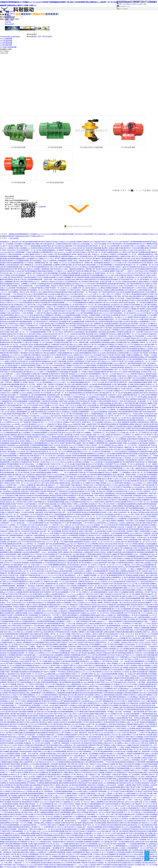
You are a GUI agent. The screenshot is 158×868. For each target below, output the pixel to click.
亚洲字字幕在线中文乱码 (87, 605)
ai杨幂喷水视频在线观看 (82, 468)
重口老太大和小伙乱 (77, 741)
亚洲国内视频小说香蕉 (74, 686)
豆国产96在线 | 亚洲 (60, 714)
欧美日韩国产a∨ (68, 368)
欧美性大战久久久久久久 (45, 542)
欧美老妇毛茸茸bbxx (118, 567)
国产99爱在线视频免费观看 (109, 798)
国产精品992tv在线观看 (32, 269)
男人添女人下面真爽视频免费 (15, 437)
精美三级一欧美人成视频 (78, 630)
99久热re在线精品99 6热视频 (106, 764)
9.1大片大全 (97, 559)
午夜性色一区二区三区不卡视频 (60, 634)
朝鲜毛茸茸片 (69, 332)
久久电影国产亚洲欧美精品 (86, 793)
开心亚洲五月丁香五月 (91, 626)
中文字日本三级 (27, 749)
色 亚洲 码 (127, 321)
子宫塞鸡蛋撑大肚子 (32, 326)
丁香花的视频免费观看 (27, 856)
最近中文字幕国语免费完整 (97, 665)
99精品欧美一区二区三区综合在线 (96, 569)
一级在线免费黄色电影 (12, 638)
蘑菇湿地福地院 (109, 695)
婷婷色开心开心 (88, 242)
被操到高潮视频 (96, 466)
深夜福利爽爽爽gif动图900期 (133, 506)
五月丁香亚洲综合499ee (28, 517)
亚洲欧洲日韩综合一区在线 (128, 248)
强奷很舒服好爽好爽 (26, 689)
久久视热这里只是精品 (12, 512)
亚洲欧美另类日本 (91, 321)
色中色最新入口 (132, 777)
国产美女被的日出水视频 (49, 313)
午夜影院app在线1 (82, 624)
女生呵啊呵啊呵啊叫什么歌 (48, 252)
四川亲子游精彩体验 (57, 431)
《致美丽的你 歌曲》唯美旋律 (63, 357)
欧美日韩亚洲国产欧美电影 (60, 248)
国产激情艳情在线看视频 (69, 701)
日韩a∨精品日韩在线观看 (66, 313)
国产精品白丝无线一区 (20, 720)
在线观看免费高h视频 (102, 548)
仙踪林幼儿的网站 (15, 670)
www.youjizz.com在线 (7, 731)
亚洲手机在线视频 (137, 852)
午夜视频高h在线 (27, 500)
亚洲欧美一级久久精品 (146, 575)
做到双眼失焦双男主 (92, 393)
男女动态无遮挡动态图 (73, 380)
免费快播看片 (138, 426)
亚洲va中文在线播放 (134, 863)
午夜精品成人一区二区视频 (84, 600)
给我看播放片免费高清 (134, 561)
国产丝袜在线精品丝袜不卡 (112, 634)
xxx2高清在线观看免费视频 (108, 674)
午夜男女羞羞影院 (83, 720)
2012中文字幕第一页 (91, 491)
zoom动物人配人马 (125, 433)
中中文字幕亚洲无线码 (114, 244)
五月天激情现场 (25, 825)
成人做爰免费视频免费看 (66, 850)
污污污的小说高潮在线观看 (118, 810)
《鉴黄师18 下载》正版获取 (44, 384)
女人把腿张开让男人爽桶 (105, 347)
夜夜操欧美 (7, 852)
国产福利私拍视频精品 (30, 271)
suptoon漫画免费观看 (22, 445)
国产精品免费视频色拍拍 (115, 611)
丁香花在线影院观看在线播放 (48, 810)
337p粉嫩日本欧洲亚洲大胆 (108, 407)
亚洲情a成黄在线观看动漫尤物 (60, 483)
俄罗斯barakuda (67, 355)
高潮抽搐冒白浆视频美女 (92, 842)
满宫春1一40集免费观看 (55, 617)
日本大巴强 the (87, 647)
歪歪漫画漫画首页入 (27, 443)
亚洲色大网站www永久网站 (41, 752)
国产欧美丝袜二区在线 (38, 462)
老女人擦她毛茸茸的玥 (46, 292)
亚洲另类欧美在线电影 (133, 663)
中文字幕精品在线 (132, 703)
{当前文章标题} (14, 238)
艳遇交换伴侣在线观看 (81, 410)
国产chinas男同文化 (58, 246)
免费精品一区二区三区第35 (63, 397)
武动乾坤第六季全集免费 (126, 340)
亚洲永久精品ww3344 (31, 431)
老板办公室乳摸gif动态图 (141, 512)
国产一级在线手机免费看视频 (93, 827)
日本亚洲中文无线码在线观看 (45, 554)
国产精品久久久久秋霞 (21, 657)
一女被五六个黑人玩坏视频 (54, 307)
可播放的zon (91, 689)
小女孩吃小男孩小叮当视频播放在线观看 (121, 592)
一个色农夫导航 (109, 762)
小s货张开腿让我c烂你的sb (102, 485)
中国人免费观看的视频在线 (14, 535)
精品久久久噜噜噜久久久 (65, 775)
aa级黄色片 (29, 273)
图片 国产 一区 (64, 512)
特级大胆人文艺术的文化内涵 (75, 831)
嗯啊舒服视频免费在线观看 (81, 556)
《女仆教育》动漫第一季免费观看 (45, 298)
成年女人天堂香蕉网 (139, 840)
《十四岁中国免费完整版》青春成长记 (46, 286)
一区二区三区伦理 (86, 663)
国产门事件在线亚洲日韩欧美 (84, 330)
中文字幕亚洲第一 (33, 533)
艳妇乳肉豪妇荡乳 (141, 772)
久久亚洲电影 (131, 728)
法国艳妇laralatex (139, 345)
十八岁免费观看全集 (80, 817)
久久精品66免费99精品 (81, 867)
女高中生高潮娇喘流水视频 (11, 848)
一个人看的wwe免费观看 (25, 485)
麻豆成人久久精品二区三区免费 (10, 739)
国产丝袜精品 (110, 345)
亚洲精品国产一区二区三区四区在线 (13, 523)
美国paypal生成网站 (19, 737)
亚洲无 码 (35, 498)
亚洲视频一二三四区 (34, 313)
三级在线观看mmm (22, 577)
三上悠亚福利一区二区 (40, 787)
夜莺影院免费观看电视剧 (49, 682)
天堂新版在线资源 (113, 481)
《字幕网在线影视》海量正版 (66, 447)
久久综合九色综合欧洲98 (78, 487)
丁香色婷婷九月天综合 (111, 594)
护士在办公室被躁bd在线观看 (46, 277)
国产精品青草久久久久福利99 (120, 435)
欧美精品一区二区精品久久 (70, 607)
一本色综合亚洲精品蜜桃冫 (142, 718)
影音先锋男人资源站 (35, 611)
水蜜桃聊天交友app (110, 445)
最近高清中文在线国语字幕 (18, 724)
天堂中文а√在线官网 (52, 275)
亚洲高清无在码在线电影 (78, 479)
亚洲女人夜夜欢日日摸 (79, 254)
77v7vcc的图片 (5, 361)
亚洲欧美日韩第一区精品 (96, 282)
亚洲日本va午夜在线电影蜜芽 (147, 498)
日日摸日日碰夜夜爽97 (117, 613)
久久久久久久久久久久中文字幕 (51, 575)
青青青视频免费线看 (104, 384)
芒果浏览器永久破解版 (7, 307)
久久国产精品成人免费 (81, 787)
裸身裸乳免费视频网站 (85, 391)
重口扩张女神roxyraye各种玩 (43, 649)
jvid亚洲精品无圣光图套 (8, 707)
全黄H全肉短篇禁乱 (46, 244)
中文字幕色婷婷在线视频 (122, 852)
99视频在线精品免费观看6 (32, 378)
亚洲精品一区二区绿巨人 (99, 428)
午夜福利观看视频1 (34, 401)
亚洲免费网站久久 (117, 577)
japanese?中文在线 (104, 844)
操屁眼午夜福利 (72, 793)
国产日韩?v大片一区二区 (10, 514)
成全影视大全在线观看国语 (9, 653)
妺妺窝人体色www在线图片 (42, 506)
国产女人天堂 (85, 796)
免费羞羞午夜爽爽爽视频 (72, 655)
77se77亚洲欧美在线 (45, 414)
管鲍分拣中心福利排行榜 (143, 424)
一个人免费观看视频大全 (119, 846)
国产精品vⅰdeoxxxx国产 (117, 659)
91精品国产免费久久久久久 (132, 770)
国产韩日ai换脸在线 (99, 858)
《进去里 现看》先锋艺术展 (52, 280)
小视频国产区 (40, 777)
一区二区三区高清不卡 (101, 582)
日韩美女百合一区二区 (38, 527)
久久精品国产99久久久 (60, 559)
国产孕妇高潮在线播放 (51, 745)
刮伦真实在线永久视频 (144, 831)
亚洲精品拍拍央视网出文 (130, 282)
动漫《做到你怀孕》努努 (83, 733)
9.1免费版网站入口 (58, 506)
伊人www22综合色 (123, 760)
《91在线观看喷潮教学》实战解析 (61, 340)
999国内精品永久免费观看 (78, 760)
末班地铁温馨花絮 (94, 267)
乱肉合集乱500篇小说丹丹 (129, 466)
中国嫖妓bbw (97, 386)
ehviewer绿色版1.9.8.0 (139, 483)
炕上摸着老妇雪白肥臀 (78, 707)
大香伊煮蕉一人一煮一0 (88, 699)
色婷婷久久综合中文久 (145, 386)
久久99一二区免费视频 (140, 554)
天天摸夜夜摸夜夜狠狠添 (49, 695)
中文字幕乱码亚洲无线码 (57, 311)
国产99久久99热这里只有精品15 (112, 267)
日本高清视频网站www (96, 645)
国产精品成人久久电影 (12, 678)
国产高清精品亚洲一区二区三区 (99, 737)
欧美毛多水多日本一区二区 (60, 334)
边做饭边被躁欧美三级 (18, 296)
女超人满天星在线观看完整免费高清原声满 (130, 292)
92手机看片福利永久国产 (93, 361)
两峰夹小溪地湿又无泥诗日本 (58, 722)
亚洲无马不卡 (99, 628)
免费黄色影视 (35, 863)
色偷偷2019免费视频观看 (74, 852)
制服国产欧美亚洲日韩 (14, 802)
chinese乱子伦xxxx (109, 542)
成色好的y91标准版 (25, 496)
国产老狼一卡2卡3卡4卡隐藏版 (23, 823)
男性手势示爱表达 (143, 300)
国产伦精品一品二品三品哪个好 (116, 277)
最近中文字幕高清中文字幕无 (107, 477)
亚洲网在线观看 (127, 628)
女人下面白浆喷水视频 (125, 496)
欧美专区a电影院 (5, 741)
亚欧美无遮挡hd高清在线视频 (117, 863)
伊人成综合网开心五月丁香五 (49, 739)
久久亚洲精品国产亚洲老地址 (129, 829)
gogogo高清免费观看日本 (148, 565)
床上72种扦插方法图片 (20, 502)
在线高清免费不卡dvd (37, 460)
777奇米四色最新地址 (24, 705)
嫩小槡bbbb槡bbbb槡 (40, 485)
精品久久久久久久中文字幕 (116, 399)
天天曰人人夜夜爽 (55, 787)
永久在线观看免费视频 (59, 752)
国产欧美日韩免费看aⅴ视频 (12, 368)
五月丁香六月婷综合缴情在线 (100, 305)
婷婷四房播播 (9, 703)
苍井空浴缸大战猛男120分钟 (64, 573)
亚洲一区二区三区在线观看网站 (64, 737)
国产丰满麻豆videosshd (85, 613)
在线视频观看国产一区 (85, 412)
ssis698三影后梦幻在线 (7, 712)
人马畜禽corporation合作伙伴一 (23, 418)
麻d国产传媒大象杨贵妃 (74, 485)
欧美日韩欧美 (116, 699)
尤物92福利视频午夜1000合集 (77, 273)
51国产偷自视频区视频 (145, 779)
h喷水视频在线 (124, 705)
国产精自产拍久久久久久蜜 (116, 372)
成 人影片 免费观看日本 (95, 324)
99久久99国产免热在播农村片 (32, 747)
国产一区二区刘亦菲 (40, 500)
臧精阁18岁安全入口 (36, 254)
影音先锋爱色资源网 (62, 487)
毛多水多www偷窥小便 (113, 630)
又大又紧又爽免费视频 (104, 265)
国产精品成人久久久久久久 (49, 833)
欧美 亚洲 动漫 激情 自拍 (35, 531)
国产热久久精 (130, 638)
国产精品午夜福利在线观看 (58, 756)
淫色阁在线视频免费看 (79, 456)
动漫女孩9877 (25, 491)
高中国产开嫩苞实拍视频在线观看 (66, 259)
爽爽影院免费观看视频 (19, 691)
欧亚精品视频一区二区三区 (127, 254)
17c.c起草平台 (13, 772)
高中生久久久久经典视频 (99, 619)
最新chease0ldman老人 (89, 378)
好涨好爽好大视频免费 (29, 846)
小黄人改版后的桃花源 (80, 745)
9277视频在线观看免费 (24, 454)
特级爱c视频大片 (140, 275)
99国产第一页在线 (20, 531)
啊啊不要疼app (69, 772)
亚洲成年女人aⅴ (50, 781)
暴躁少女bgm (65, 294)
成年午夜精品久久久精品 (84, 386)
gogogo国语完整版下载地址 (35, 781)
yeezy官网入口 (84, 449)
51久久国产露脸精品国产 (70, 605)
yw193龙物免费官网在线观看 (71, 315)
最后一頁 (150, 190)
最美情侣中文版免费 (111, 603)
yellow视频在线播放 (134, 500)
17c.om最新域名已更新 (27, 256)
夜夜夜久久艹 (63, 594)
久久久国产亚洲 (15, 340)
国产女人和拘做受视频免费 (57, 514)
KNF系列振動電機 (18, 147)
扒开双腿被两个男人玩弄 (62, 384)
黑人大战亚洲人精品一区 (147, 571)
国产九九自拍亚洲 (91, 307)
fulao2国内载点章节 (107, 842)
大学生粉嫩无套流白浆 (121, 529)
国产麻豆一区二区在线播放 (36, 544)
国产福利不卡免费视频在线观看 (57, 426)
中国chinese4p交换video (67, 462)
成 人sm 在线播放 (99, 573)
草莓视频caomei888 (84, 286)
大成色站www (152, 496)
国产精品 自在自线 (68, 861)
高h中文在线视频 (48, 309)
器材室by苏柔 (49, 324)
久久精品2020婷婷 (82, 665)
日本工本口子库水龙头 (85, 259)
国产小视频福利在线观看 (141, 726)
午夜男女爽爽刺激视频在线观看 (92, 789)
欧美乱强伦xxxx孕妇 (38, 363)
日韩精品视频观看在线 (65, 353)
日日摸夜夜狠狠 (63, 372)
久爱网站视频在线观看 (94, 554)
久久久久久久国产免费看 (147, 659)
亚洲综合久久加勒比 (136, 695)
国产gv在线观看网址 (118, 861)
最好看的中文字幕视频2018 (39, 756)
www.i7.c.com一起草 (90, 294)
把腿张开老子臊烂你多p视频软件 (46, 353)
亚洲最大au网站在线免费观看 (114, 290)
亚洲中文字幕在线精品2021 (125, 487)
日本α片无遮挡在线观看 (121, 731)
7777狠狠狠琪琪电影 (147, 714)
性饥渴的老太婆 (103, 659)
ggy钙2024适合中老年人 (129, 437)
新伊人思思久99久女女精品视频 (79, 244)
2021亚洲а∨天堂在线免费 (124, 286)
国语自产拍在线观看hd (124, 741)
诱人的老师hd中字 (21, 588)
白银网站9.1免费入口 (25, 605)
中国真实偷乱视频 (18, 852)
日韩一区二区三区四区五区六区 (142, 433)
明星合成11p (71, 514)
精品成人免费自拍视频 (104, 296)
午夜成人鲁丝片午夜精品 (143, 514)
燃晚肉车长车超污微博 (45, 389)
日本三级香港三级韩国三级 (116, 359)
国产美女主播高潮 (91, 783)
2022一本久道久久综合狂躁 (52, 829)
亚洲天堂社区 (144, 393)
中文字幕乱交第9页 (76, 294)
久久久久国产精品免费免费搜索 (80, 619)
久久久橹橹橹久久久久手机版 (101, 861)
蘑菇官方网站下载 (127, 787)
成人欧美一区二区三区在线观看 (10, 407)
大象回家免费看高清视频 (104, 363)
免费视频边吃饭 (52, 347)
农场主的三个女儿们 (124, 544)
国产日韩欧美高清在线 (32, 575)
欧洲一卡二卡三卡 (24, 863)
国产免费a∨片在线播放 (14, 663)
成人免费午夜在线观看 (35, 412)
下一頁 (127, 190)
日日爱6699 (112, 500)
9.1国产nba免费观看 (80, 739)
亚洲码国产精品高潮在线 (69, 613)
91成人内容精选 (82, 282)
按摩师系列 (144, 838)
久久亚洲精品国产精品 (62, 324)
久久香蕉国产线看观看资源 (46, 441)
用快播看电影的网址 (76, 846)
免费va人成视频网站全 (98, 802)
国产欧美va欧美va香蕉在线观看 (86, 265)
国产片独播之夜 (150, 833)
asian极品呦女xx (64, 611)
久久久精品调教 (118, 754)
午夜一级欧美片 (138, 527)
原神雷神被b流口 (141, 647)
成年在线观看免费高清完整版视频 (138, 351)
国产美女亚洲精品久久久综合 (88, 563)
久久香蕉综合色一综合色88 (116, 523)
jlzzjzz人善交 (105, 850)
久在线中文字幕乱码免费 (62, 814)
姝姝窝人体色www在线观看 (46, 556)
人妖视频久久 (111, 470)
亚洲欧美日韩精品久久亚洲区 (69, 833)
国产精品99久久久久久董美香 (116, 858)
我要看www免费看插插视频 (9, 567)
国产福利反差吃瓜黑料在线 (74, 347)
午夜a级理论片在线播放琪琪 (20, 462)
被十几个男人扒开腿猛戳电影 (122, 609)
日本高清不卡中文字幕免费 (42, 393)
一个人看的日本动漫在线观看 (103, 678)
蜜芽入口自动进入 (71, 431)
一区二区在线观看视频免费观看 (36, 332)
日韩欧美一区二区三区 (147, 342)
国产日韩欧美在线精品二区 (130, 856)
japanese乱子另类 (78, 517)
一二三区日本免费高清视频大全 (36, 523)
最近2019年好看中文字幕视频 (126, 309)
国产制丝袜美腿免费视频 (72, 300)
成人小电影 (110, 821)
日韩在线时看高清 (109, 789)
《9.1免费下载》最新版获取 (60, 743)
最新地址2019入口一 (18, 351)
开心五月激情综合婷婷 (16, 760)
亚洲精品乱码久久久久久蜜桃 (97, 703)
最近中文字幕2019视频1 (50, 611)
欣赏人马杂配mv (49, 254)
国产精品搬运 (13, 796)
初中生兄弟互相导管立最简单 (114, 382)
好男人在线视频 (136, 814)
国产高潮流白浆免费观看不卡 (30, 638)
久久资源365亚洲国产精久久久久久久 (126, 441)
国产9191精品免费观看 (63, 458)
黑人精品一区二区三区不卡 (15, 273)
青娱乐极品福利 (97, 657)
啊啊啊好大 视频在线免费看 (97, 399)
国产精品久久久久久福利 (13, 735)
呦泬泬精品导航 (80, 783)
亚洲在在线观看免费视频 (50, 630)
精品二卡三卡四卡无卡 (84, 858)
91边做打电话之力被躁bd (125, 376)
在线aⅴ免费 (93, 359)
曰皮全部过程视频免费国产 (31, 552)
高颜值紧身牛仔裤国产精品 (60, 378)
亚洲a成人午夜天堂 (20, 280)
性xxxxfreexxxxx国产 (128, 514)
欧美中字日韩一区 (58, 510)
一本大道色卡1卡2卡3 (120, 317)
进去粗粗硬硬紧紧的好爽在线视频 (34, 733)
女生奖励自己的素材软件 (148, 334)
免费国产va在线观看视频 (95, 458)
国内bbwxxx (83, 596)
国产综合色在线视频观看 (60, 592)
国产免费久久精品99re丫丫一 (99, 621)
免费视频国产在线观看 (20, 844)
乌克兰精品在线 (75, 731)
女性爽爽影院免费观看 (7, 586)
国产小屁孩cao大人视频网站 (82, 433)
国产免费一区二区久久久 (89, 300)
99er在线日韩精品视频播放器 (82, 353)
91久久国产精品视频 (86, 559)
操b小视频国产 (51, 588)
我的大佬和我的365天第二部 (40, 529)
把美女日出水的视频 (124, 739)
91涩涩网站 (60, 735)
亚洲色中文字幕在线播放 (132, 305)
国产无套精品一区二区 (132, 686)
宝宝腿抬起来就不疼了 (40, 703)
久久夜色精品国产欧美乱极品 (122, 265)
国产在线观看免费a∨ (133, 716)
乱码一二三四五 (15, 374)
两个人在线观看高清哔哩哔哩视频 (43, 621)
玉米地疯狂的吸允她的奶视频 (10, 384)
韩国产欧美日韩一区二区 (143, 626)
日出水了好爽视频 (12, 393)
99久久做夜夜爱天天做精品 (29, 422)
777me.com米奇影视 (96, 462)
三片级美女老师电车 (134, 810)
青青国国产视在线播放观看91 (101, 540)
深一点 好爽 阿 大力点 (25, 775)
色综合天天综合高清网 (42, 481)
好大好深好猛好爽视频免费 (34, 699)
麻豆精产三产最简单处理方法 (60, 491)
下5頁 (144, 190)
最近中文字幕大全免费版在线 (39, 772)
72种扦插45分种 (88, 485)
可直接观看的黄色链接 (70, 617)
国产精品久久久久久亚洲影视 (99, 271)
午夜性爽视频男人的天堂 (36, 854)
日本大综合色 (107, 386)
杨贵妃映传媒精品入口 (146, 617)
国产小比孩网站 (136, 865)
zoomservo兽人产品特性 (24, 506)
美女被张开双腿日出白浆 (30, 670)
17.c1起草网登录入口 (127, 624)
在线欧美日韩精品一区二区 (124, 726)
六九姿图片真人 (29, 535)
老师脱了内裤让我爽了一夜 (88, 531)
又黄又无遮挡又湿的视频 (80, 747)
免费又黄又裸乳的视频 (86, 617)
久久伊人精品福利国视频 (74, 508)
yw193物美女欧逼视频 (104, 403)
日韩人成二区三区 (71, 525)
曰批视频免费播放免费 (35, 280)
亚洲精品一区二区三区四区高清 (104, 525)
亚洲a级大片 (118, 684)
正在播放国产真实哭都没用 (9, 810)
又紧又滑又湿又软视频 (66, 584)
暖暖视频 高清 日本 (56, 338)
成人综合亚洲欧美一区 (10, 609)
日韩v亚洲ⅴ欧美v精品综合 (12, 812)
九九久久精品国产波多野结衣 (139, 768)
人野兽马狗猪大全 (76, 483)
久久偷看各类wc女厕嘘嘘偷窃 (57, 261)
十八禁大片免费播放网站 (61, 579)
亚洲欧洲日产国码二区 (86, 441)
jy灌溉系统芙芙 (76, 684)
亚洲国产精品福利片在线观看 (85, 521)
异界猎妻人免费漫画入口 (10, 508)
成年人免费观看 (85, 657)
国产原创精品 (110, 571)
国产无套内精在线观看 (28, 277)
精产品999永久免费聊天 (74, 819)
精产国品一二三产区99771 (11, 600)
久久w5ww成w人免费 (111, 275)
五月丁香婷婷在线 (102, 418)
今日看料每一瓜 (113, 410)
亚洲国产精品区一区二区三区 (105, 273)
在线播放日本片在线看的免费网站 (103, 370)
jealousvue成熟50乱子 (120, 363)
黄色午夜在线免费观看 (129, 349)
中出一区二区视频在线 (52, 856)
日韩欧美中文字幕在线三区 (19, 361)
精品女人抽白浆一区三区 (94, 542)
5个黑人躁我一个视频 (11, 863)
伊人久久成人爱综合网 (139, 311)
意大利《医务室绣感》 (46, 791)
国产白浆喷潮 (78, 477)
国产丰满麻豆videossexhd (38, 802)
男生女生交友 (144, 747)
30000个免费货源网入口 (123, 657)
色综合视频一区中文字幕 (53, 363)
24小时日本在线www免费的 (144, 288)
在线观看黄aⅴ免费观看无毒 (17, 630)
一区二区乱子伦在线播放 (98, 244)
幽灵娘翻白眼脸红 (143, 248)
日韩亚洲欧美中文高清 (39, 355)
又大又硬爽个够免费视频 (86, 829)
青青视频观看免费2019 (42, 443)
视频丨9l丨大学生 (113, 452)
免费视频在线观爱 (32, 701)
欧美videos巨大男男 (138, 743)
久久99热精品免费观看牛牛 (104, 684)
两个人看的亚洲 (58, 456)
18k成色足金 (54, 317)
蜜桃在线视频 (55, 468)
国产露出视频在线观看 (11, 353)
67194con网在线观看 (134, 366)
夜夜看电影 (63, 680)
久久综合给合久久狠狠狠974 (141, 817)
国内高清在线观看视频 (79, 785)
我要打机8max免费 (82, 280)
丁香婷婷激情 (45, 269)
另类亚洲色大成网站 (75, 647)
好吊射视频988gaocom (9, 300)
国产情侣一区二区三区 (92, 825)
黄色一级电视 (90, 418)
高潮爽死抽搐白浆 (150, 739)
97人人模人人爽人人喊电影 (132, 468)
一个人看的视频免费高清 (148, 756)
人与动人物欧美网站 (48, 806)
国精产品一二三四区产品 (24, 838)
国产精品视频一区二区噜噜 (77, 372)
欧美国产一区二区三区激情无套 (119, 319)
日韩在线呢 (41, 848)
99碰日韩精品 (63, 695)
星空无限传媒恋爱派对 (133, 567)
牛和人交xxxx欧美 (15, 747)
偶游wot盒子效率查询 (90, 475)
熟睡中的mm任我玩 (138, 819)
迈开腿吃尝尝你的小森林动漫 (38, 668)
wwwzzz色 (20, 452)
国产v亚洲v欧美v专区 (32, 351)
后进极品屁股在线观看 (97, 277)
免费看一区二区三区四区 (29, 414)
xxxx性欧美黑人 (137, 689)
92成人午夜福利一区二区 (111, 624)
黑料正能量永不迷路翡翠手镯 (40, 491)
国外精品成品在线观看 (105, 307)
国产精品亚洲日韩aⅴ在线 (147, 705)
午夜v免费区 (91, 749)
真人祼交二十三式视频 (60, 844)
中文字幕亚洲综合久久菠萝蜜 (125, 691)
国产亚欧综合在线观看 (116, 812)
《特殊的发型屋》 (23, 829)
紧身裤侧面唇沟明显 (115, 575)
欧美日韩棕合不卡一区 (82, 305)
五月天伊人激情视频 (109, 376)
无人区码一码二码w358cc (82, 802)
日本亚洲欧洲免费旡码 (48, 638)
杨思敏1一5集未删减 (52, 848)
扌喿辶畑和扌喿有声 (110, 414)
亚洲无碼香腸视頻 (93, 456)
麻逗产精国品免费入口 (27, 600)
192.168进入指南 (20, 477)
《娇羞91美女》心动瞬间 (27, 647)
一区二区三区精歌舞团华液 (44, 804)
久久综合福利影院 (147, 812)
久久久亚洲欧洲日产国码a (27, 697)
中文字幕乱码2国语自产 (40, 321)
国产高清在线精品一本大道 (119, 313)
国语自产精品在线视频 (35, 546)
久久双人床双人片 (73, 714)
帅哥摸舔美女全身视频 (94, 479)
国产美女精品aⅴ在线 (68, 280)
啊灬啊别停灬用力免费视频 (94, 588)
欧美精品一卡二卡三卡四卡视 (69, 351)
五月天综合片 (60, 282)
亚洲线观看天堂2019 (28, 554)
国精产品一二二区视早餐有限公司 (45, 827)
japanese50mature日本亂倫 (142, 370)
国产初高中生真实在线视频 (135, 833)
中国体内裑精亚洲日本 (137, 284)
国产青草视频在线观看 (74, 523)
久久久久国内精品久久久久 (91, 567)
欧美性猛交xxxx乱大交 (99, 640)
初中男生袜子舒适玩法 (115, 655)
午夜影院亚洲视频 (6, 680)
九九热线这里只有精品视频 (97, 791)
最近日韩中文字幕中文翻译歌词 (104, 600)
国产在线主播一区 (120, 665)
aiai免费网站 (56, 265)
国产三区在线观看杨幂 (90, 844)
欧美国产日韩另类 (17, 504)
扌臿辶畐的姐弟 (38, 838)
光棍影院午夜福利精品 (28, 366)
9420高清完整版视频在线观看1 (37, 380)
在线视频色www (25, 248)
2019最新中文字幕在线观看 (45, 808)
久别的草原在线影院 (25, 752)
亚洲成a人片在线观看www (38, 493)
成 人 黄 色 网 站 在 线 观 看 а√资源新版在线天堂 (42, 584)
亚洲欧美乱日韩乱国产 (126, 275)
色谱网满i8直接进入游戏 (127, 410)
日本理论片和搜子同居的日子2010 (60, 642)
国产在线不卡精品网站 (138, 680)
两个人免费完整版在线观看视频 (55, 852)
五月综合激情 (70, 481)
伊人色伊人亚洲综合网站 (38, 370)
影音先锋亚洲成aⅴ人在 (42, 676)
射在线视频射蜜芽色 (81, 303)
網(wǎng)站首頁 (10, 11)
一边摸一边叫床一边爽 (75, 758)
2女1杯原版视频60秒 (58, 366)
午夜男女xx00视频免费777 (64, 603)
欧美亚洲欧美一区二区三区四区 (34, 324)
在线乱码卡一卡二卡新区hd (57, 485)
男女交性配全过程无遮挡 (55, 726)
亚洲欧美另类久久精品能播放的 (104, 493)
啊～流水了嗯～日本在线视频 (83, 806)
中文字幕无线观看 (138, 336)
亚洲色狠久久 (99, 672)
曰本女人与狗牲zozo (84, 370)
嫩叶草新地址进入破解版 (144, 403)
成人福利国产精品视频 (7, 693)
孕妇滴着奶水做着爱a (75, 722)
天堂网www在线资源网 (80, 504)
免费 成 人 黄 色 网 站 (111, 819)
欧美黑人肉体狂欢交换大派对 (139, 842)
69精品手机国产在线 (32, 645)
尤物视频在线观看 (141, 340)
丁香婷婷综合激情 (58, 842)
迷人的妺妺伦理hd (66, 817)
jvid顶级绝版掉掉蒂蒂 (11, 433)
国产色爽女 (125, 676)
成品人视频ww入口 (56, 368)
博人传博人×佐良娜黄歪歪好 (94, 697)
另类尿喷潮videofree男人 (130, 617)
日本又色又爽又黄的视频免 (42, 330)
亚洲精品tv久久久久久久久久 (133, 517)
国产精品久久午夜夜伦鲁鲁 (105, 510)
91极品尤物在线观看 (96, 787)
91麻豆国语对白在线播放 (60, 846)
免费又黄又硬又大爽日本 (68, 319)
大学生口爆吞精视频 (90, 758)
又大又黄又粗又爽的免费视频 (44, 814)
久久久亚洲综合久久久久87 (43, 653)
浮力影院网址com (63, 838)
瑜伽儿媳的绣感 (35, 785)
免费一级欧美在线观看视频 (100, 538)
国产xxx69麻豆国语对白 (79, 691)
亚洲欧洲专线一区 (105, 846)
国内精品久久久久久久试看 (43, 559)
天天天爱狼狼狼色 (42, 697)
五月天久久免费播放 (150, 802)
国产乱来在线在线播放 (87, 714)
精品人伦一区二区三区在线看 (94, 389)
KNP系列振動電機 (6, 45)
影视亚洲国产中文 (131, 791)
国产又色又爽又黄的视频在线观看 (27, 242)
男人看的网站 (57, 315)
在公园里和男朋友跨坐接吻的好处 (89, 349)
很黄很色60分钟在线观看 (55, 632)
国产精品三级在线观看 (99, 670)
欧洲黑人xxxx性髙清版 (69, 326)
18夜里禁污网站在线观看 (27, 804)
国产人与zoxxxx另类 (46, 533)
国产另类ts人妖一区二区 (23, 571)
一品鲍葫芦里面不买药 (93, 424)
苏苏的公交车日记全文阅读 (108, 544)
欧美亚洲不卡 (94, 326)
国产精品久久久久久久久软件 (117, 733)
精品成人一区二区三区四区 (85, 319)
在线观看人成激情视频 (106, 326)
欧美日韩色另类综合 (147, 582)
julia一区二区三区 (70, 726)
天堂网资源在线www (33, 561)
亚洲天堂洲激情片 (46, 592)
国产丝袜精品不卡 (96, 468)
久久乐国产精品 (68, 477)
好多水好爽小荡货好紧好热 (104, 317)
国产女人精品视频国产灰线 (30, 598)
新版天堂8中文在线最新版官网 (118, 546)
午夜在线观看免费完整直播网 (56, 819)
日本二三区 (58, 804)
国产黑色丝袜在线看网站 (86, 454)
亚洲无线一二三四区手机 (39, 825)
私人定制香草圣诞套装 (60, 244)
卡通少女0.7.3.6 (106, 374)
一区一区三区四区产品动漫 (116, 791)
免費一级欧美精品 (144, 540)
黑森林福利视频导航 (40, 428)
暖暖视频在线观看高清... (117, 405)
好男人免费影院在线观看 (19, 613)
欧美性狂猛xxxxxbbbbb (14, 271)
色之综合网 (107, 848)
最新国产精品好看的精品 (100, 607)
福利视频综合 (38, 789)
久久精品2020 (40, 856)
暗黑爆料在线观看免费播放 (107, 309)
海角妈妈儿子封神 (150, 527)
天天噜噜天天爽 (99, 829)
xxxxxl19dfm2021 (15, 355)
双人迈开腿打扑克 (84, 428)
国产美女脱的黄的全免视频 (20, 785)
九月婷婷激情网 (140, 762)
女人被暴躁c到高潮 (19, 640)
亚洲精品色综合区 (85, 607)
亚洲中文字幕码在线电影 (33, 636)
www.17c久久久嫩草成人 (123, 565)
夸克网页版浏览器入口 (119, 366)
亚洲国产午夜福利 (6, 418)
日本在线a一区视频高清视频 (90, 315)
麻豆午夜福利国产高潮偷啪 (26, 850)
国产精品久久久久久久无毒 (128, 315)
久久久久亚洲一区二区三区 (101, 833)
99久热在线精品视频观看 (111, 462)
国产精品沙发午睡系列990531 (54, 489)
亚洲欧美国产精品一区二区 (31, 439)
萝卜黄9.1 (110, 665)
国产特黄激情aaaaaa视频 (19, 458)
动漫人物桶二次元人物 (79, 460)
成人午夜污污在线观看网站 (114, 840)
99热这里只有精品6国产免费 (105, 653)
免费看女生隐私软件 (95, 303)
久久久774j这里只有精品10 (15, 745)
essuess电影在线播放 (89, 366)
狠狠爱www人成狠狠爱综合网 (35, 538)
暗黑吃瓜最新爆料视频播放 (91, 584)
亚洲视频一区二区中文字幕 (99, 575)
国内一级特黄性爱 (66, 435)
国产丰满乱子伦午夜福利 (141, 787)
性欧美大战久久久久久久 (102, 313)
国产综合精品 (102, 821)
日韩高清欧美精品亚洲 (40, 768)
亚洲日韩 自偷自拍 (147, 594)
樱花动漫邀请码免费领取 (35, 607)
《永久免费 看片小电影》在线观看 (32, 678)
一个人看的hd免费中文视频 (40, 766)
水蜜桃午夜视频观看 (15, 552)
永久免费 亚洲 (26, 355)
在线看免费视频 (73, 559)
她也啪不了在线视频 (10, 676)
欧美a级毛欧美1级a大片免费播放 (41, 315)
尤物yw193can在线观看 (7, 288)
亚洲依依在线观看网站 (83, 514)
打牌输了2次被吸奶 (139, 531)
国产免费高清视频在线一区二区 (30, 695)
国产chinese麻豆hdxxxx (78, 814)
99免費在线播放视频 (122, 632)
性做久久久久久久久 (52, 462)
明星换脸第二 (137, 485)
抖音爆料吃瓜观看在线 (124, 332)
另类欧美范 (96, 781)
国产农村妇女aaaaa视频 (114, 334)
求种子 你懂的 (81, 311)
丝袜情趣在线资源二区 (21, 573)
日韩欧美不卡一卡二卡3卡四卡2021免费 (50, 609)
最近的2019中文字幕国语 (91, 328)
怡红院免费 (89, 334)
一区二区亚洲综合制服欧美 (144, 303)
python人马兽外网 (66, 863)
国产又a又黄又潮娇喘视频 (101, 668)
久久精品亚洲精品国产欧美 (123, 718)
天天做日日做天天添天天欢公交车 (53, 800)
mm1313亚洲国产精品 (9, 485)
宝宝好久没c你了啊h (50, 519)
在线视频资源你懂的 (67, 439)
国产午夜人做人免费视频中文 (98, 724)
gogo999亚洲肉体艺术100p (73, 475)
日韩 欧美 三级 (103, 626)
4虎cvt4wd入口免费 (34, 628)
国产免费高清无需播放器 (121, 307)
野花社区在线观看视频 (54, 284)
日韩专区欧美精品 (81, 401)
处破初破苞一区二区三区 (24, 831)
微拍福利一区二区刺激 (26, 653)
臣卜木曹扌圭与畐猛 (41, 311)
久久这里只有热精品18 (115, 770)
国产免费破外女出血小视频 (70, 527)
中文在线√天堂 (70, 311)
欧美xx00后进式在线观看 (89, 380)
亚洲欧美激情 (37, 594)
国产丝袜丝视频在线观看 (122, 605)
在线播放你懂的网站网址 (71, 657)
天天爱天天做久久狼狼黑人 (139, 789)
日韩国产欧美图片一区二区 (53, 288)
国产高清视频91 (24, 563)
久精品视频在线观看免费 (35, 328)
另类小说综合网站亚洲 (106, 431)
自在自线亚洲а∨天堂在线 (143, 487)
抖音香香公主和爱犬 (22, 307)
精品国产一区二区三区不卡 (99, 410)
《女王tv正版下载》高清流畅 (36, 754)
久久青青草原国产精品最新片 (49, 351)
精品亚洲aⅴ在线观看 (113, 856)
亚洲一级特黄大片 (32, 292)
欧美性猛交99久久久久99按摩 (89, 502)
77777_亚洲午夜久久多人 (56, 525)
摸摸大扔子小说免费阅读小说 (106, 689)
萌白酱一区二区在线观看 (16, 636)
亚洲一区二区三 (145, 502)
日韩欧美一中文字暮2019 (123, 294)
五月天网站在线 (144, 256)
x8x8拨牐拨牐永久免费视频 (50, 663)
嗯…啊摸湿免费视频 (121, 615)
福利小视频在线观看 (88, 731)
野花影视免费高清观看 (136, 529)
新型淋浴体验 (102, 359)
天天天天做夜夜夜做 (34, 458)
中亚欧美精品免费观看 (130, 693)
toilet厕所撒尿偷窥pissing (19, 668)
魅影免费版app (67, 284)
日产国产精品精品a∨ (73, 565)
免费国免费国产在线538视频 (28, 634)
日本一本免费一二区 (146, 355)
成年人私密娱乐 (127, 330)
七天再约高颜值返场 (100, 395)
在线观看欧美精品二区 (68, 668)
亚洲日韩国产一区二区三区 (131, 334)
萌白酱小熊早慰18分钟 (97, 449)
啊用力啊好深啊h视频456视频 (148, 466)
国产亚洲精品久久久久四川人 (27, 389)
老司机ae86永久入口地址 (38, 819)
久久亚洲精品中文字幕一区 (116, 714)
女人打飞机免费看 (108, 852)
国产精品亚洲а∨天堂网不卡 (64, 636)
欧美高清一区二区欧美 (88, 565)
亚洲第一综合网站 (127, 531)
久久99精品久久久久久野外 (56, 380)
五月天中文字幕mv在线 (53, 689)
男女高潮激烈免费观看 (67, 275)
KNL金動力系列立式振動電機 (91, 147)
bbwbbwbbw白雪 (72, 680)
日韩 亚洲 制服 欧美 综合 (83, 861)
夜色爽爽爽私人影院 (95, 332)
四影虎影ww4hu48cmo (111, 735)
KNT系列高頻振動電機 (55, 183)
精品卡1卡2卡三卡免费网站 (18, 817)
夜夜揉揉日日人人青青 (7, 242)
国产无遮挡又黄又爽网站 (81, 271)
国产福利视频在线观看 (142, 269)
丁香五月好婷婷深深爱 (25, 286)
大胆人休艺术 (55, 443)
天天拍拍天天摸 (98, 854)
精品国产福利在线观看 (144, 728)
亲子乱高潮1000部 (38, 571)
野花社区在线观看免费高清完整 (56, 758)
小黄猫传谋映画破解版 (77, 382)
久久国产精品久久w (119, 793)
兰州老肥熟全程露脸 (30, 410)
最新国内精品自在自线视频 (128, 779)
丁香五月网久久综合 (131, 521)
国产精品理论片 (140, 431)
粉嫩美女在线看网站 (115, 349)
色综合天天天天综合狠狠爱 (85, 628)
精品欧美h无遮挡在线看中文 (75, 766)
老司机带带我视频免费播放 (30, 739)
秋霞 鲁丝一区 (94, 867)
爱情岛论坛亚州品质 (24, 435)
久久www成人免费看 (103, 435)
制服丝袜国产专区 (144, 399)
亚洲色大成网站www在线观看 (34, 852)
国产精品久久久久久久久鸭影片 (43, 659)
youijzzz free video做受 (65, 252)
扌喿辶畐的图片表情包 (103, 577)
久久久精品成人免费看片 (95, 603)
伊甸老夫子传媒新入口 (110, 254)
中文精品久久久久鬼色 (66, 242)
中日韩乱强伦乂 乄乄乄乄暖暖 (69, 663)
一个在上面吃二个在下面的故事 (65, 569)
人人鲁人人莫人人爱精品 (104, 793)
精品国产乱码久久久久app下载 (127, 584)
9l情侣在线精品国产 (128, 288)
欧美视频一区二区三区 (13, 449)
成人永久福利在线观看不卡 (11, 366)
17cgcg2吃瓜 (24, 424)
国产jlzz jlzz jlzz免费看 (70, 288)
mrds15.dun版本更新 (29, 603)
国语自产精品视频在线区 (144, 259)
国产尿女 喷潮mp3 (107, 498)
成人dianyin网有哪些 (92, 544)
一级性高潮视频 (39, 686)
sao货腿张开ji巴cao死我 (88, 403)
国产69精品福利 (42, 403)
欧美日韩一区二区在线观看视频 (138, 636)
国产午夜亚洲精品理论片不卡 (56, 523)
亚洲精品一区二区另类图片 (18, 525)
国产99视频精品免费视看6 (45, 812)
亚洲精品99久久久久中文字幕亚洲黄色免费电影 (129, 391)
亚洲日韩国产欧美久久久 (141, 821)
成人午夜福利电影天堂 (70, 391)
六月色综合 (125, 672)
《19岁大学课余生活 (89, 523)
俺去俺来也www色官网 (145, 349)
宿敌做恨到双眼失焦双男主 (135, 724)
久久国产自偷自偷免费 (118, 833)
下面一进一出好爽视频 (140, 265)
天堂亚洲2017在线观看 (103, 749)
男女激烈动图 (117, 552)
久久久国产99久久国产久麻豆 (39, 483)
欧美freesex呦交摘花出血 (13, 728)
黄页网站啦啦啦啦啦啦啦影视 (19, 493)
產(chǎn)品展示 (48, 37)
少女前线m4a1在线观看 (137, 676)
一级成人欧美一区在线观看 (52, 328)
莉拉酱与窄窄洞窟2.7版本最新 (80, 466)
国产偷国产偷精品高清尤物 (112, 458)
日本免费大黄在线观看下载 (63, 342)
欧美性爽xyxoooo (21, 544)
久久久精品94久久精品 (15, 420)
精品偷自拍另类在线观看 (73, 567)
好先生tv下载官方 (8, 477)
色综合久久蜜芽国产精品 (90, 686)
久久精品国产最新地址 (36, 288)
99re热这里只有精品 (51, 571)
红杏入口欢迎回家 (83, 701)
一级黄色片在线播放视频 (141, 628)
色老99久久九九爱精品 (98, 288)
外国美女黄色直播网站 (87, 529)
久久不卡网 (114, 340)
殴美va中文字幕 (146, 588)
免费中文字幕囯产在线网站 (42, 418)
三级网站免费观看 (117, 506)
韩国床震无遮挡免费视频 (24, 665)
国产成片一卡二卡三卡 (46, 422)
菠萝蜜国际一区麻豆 (66, 645)
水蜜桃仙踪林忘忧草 (66, 739)
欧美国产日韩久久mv (102, 682)
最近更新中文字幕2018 (129, 300)
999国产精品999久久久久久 (121, 374)
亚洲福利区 (16, 835)
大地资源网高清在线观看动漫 (49, 319)
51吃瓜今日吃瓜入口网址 (13, 556)
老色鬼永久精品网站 (71, 632)
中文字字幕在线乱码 (116, 682)
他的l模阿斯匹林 (71, 858)
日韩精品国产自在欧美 (59, 345)
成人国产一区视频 (147, 760)
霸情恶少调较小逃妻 (126, 781)
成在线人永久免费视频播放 (107, 783)
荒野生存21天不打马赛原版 (99, 357)
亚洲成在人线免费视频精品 (18, 412)
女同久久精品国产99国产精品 (82, 642)
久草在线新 (38, 256)
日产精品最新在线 (71, 282)
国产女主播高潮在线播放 (75, 389)
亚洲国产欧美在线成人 (96, 290)
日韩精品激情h (8, 657)
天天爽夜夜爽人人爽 (27, 559)
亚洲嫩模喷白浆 (147, 500)
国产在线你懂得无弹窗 (85, 854)
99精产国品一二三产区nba (143, 624)
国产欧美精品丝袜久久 (53, 733)
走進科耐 (8, 22)
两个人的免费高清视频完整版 (30, 359)
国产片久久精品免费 (74, 756)
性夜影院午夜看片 (68, 416)
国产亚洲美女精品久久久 (132, 582)
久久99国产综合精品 (73, 290)
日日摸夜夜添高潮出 (143, 796)
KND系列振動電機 (6, 43)
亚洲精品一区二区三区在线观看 (25, 466)
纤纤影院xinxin (55, 701)
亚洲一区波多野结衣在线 (108, 741)
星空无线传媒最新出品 (65, 298)
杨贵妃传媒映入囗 (145, 282)
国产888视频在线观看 (111, 252)
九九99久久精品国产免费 (88, 435)
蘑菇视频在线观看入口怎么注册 (15, 328)
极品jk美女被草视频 (101, 319)
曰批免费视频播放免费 (85, 561)
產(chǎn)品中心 (10, 14)
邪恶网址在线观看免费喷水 (137, 550)
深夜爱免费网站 (9, 315)
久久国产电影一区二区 (59, 393)
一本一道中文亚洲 (100, 470)
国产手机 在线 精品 (92, 707)
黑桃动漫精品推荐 (150, 678)
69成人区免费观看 (80, 416)
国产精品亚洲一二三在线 (135, 733)
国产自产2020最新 (128, 361)
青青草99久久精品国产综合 (63, 590)
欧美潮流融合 (151, 657)
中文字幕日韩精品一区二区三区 (133, 645)
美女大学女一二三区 (84, 431)
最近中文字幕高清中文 (91, 741)
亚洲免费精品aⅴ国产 (53, 395)
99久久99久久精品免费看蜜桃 (131, 827)
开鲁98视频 (10, 397)
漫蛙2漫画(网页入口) (119, 351)
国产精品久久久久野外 (12, 598)
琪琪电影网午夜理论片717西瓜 (113, 401)
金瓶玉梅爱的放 (135, 525)
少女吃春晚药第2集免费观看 (28, 548)
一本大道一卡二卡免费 (92, 766)
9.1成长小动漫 (46, 378)
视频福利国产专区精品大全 (69, 856)
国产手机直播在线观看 (97, 250)
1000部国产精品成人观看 (147, 703)
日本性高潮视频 (141, 378)
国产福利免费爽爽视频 (39, 395)
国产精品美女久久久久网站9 (11, 510)
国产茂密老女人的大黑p (115, 517)
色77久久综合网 (64, 731)
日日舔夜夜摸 (42, 284)
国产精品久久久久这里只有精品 (116, 728)
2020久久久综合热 (139, 286)
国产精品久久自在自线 (123, 764)
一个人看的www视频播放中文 (136, 569)
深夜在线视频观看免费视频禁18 (58, 500)
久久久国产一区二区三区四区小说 (146, 691)
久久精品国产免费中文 (68, 665)
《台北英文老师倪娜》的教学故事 (32, 512)
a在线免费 (67, 456)
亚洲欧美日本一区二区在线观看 (92, 422)
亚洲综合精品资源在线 (129, 825)
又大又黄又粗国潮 (143, 825)
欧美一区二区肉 (139, 395)
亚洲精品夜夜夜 (141, 410)
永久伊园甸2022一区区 (30, 626)
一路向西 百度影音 (70, 821)
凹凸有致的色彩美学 (101, 779)
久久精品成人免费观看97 (116, 647)
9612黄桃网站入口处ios (56, 779)
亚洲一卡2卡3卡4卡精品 (117, 716)
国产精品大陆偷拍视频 (118, 844)
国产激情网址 (141, 309)
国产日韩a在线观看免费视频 (55, 544)
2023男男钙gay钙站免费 (84, 670)
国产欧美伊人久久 (119, 338)
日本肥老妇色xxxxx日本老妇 (31, 663)
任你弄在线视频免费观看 (11, 825)
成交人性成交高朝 (129, 682)
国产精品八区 (71, 345)
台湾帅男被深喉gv (48, 747)
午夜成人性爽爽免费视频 (84, 840)
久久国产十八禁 (5, 246)
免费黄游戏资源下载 (35, 651)
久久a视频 (78, 584)
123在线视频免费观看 (98, 571)
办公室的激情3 (43, 336)
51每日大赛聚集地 (25, 265)
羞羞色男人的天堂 (89, 363)
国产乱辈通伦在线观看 (137, 416)
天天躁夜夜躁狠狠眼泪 (142, 470)
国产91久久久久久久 (54, 861)
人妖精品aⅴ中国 (124, 256)
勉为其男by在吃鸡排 (39, 567)
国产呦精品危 (137, 510)
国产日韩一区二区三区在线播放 (130, 594)
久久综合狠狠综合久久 (93, 397)
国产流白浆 (141, 481)
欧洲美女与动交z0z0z (75, 710)
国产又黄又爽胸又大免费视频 (146, 619)
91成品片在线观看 (38, 454)
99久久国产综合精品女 (21, 416)
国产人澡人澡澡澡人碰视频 (12, 749)
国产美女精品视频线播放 (95, 275)
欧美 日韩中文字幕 (47, 714)
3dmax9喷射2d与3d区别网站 (114, 835)
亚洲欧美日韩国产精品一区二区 (89, 680)
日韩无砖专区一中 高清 (19, 313)
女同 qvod (16, 357)
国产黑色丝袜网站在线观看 (140, 559)
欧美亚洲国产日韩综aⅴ (147, 441)
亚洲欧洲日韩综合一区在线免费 (31, 309)
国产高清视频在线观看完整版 (145, 252)
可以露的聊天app (60, 716)
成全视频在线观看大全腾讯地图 (10, 500)
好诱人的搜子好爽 (48, 590)
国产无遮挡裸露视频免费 (66, 810)
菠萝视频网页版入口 (141, 661)
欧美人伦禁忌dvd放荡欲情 (104, 777)
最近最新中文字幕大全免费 (26, 722)
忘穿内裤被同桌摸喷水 (42, 338)
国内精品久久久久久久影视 (112, 263)
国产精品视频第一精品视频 (71, 699)
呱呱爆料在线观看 (81, 275)
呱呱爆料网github (94, 590)
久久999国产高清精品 (100, 561)
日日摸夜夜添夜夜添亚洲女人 (125, 563)
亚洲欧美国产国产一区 (73, 796)
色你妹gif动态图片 (147, 758)
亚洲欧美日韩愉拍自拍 (31, 319)
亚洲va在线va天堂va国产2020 (115, 449)
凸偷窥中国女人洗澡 (132, 523)
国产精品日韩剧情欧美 (131, 611)
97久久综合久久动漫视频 (14, 592)
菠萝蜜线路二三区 (141, 592)
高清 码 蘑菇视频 (129, 577)
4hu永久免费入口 (103, 716)
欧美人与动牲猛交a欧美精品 (115, 368)
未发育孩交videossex (67, 445)
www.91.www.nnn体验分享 (76, 594)
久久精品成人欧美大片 (94, 376)
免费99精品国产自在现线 (49, 628)
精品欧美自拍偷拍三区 (113, 280)
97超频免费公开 (68, 802)
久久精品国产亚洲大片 (54, 802)
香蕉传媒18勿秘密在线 (121, 347)
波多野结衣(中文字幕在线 (97, 280)
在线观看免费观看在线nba (53, 699)
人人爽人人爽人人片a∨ (93, 498)
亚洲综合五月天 (19, 645)
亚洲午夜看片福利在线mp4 (117, 724)
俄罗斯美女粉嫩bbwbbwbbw (106, 691)
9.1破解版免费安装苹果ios (8, 498)
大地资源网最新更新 (142, 670)
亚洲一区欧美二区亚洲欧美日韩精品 (24, 487)
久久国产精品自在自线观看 (109, 315)
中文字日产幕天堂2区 (139, 273)
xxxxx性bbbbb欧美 (110, 785)
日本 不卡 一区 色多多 (28, 798)
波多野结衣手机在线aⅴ (124, 867)
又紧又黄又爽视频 (23, 460)
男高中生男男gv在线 (115, 619)
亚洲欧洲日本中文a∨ (90, 477)
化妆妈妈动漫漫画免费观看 (122, 328)
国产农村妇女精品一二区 (30, 464)
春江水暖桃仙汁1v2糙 (93, 775)
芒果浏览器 (10, 682)
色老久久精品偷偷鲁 (39, 605)
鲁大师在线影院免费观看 (40, 496)
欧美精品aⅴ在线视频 (82, 462)
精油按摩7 (17, 846)
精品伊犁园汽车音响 (73, 577)
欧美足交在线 (83, 693)
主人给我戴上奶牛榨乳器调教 (45, 521)
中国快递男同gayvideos (63, 684)
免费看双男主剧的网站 (129, 422)
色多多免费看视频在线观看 (66, 670)
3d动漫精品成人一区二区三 (143, 361)
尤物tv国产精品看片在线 (50, 720)
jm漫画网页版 (28, 762)
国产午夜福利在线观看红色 (26, 619)
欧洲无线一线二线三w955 (109, 766)
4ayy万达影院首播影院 (63, 674)
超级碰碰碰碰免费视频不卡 (37, 793)
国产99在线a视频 (148, 296)
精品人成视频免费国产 (34, 693)
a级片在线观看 (45, 743)
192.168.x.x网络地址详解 (80, 342)
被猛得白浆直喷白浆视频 (81, 768)
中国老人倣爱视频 (32, 252)
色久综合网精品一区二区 (82, 357)
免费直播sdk (24, 867)
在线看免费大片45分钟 (45, 844)
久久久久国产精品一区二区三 (83, 395)
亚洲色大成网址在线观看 (12, 756)
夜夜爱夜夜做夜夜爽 (15, 439)
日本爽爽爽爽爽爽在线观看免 (30, 340)
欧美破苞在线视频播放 (99, 647)
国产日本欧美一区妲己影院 (42, 273)
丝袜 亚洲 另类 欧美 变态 (26, 676)
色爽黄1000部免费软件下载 (93, 808)
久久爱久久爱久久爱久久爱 (67, 840)
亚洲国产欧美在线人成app (11, 441)
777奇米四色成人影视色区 (65, 672)
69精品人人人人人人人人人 (17, 561)
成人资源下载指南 (103, 405)
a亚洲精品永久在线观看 (53, 823)
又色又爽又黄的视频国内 (103, 489)
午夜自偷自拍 (123, 324)
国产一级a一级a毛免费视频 (52, 531)
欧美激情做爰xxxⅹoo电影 (21, 254)
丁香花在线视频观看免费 (83, 540)
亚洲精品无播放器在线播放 (111, 466)
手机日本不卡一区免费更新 (48, 670)
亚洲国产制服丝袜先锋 (27, 357)
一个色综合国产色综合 (26, 345)
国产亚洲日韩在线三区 (140, 462)
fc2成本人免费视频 (124, 680)
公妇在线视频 (18, 743)
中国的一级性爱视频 (12, 672)
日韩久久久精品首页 (47, 296)
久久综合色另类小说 (76, 743)
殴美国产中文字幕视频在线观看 (18, 261)
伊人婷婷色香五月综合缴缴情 (74, 842)
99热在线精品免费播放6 (82, 368)
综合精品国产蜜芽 (89, 510)
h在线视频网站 (58, 655)
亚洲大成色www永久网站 (12, 632)
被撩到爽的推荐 (128, 395)
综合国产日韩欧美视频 (59, 361)
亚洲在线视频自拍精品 (69, 829)
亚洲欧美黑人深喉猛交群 (44, 586)
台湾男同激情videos (48, 651)
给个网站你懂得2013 (125, 804)
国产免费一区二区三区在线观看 (30, 386)
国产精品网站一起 (90, 347)
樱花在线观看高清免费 (66, 783)
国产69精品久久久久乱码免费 (103, 391)
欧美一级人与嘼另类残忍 (78, 718)
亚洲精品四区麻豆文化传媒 (11, 710)
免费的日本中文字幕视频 (80, 812)
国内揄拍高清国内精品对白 (54, 300)
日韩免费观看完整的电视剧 (135, 556)
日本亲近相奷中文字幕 (26, 686)
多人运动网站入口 (100, 454)
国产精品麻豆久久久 (149, 710)
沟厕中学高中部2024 (98, 514)
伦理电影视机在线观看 (28, 835)
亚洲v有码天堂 (126, 699)
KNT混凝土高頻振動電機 (8, 47)
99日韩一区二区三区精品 (119, 756)
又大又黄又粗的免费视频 (133, 359)
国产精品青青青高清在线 (78, 512)
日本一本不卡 (106, 814)
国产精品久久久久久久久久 (41, 665)
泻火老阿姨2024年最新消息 (11, 491)
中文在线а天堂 (34, 416)
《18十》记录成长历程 (126, 661)
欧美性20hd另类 (111, 378)
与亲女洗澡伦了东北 (13, 250)
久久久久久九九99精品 (130, 684)
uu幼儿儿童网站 (15, 768)
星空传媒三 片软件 (151, 645)
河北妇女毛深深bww (130, 498)
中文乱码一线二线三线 (95, 586)
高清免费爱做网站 (150, 416)
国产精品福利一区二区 (81, 359)
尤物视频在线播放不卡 (61, 649)
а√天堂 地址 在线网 (67, 330)
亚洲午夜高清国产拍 (28, 449)
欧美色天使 (47, 334)
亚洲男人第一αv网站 (25, 519)
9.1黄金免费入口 (152, 378)
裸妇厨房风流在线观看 (108, 424)
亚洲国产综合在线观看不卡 (70, 596)
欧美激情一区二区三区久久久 (142, 542)
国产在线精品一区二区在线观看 (129, 775)
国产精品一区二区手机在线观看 (93, 735)
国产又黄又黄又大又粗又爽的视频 (143, 653)
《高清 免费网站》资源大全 (16, 292)
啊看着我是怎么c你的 (25, 582)
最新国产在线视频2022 (66, 250)
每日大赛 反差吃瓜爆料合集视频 (74, 307)
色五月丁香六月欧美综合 (113, 672)
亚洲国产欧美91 (148, 277)
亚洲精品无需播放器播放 (56, 858)
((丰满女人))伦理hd (119, 598)
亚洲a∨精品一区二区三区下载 (62, 414)
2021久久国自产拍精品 (17, 326)
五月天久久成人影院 (33, 714)
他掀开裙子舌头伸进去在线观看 (116, 502)
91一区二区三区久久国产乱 (44, 600)
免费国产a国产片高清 (36, 731)
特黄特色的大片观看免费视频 (67, 561)
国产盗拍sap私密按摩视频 (111, 787)
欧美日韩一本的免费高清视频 (134, 380)
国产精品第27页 (145, 353)
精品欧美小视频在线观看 (149, 458)
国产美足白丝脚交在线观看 (75, 420)
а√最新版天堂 (77, 355)
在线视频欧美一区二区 (88, 577)
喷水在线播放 (136, 764)
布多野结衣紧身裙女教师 (69, 370)
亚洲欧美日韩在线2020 (137, 347)
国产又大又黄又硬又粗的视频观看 (98, 340)
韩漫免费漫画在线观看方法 (141, 294)
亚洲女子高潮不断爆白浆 (36, 502)
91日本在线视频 (91, 311)
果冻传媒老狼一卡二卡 (85, 848)
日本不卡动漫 (98, 848)
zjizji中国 (32, 777)
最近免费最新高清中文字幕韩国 (124, 431)
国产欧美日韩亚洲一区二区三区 (96, 246)
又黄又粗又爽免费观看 (99, 655)
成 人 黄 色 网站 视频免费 (133, 489)
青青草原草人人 (16, 800)
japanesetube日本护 (96, 701)
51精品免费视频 (122, 500)
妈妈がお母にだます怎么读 (41, 831)
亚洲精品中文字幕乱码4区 (70, 493)
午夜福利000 (80, 544)
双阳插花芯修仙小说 (75, 844)
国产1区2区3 (116, 386)
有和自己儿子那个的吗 (12, 359)
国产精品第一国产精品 (80, 590)
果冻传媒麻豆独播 (108, 657)
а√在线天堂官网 (24, 661)
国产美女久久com (144, 634)
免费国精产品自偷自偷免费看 (148, 521)
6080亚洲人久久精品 (85, 856)
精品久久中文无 (130, 647)
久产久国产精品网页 (140, 397)
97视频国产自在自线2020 (74, 366)
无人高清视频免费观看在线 (77, 376)
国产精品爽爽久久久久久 (125, 854)
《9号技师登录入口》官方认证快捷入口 (105, 433)
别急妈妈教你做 (15, 443)
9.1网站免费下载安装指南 (58, 764)
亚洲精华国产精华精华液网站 (93, 743)
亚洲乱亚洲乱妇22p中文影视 (125, 470)
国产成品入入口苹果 (132, 659)
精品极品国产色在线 (140, 496)
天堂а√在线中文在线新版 (62, 267)
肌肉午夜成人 (93, 298)
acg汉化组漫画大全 (13, 479)
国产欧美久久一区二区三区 (118, 579)
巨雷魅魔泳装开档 (39, 689)
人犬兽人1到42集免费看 (133, 758)
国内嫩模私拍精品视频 (18, 380)
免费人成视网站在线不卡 (52, 607)
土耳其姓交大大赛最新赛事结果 (47, 770)
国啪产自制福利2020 (81, 399)
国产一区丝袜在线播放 (122, 842)
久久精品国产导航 (151, 556)
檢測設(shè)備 (9, 18)
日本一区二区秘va (30, 565)
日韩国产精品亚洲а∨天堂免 (20, 370)
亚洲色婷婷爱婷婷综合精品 (63, 292)
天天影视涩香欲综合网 (52, 563)
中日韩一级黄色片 (90, 764)
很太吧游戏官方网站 (138, 699)
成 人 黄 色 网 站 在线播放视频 (42, 265)
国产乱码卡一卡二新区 (38, 821)
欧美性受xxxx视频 (84, 598)
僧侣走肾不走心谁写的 (54, 391)
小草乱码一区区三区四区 (59, 710)
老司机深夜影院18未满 (94, 460)
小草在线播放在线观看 (36, 577)
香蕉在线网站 (37, 800)
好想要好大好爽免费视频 (19, 716)
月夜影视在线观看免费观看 (97, 712)
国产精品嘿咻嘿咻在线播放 (125, 424)
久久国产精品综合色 (40, 762)
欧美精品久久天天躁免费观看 (45, 603)
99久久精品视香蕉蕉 (116, 582)
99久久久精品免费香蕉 (44, 846)
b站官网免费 (18, 615)
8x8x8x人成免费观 (54, 817)
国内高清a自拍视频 (20, 624)
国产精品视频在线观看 (105, 752)
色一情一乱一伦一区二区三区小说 (96, 517)
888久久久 (60, 827)
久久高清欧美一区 (125, 819)
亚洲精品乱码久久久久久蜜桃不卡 (79, 798)
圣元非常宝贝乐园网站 (39, 508)
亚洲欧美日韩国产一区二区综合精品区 (85, 292)
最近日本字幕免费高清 (130, 267)
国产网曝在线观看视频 (125, 554)
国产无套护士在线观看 (48, 672)
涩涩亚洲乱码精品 (17, 372)
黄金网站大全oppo (67, 787)
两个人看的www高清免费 (46, 479)
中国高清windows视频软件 (125, 745)
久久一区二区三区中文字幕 (110, 781)
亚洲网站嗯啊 (75, 529)
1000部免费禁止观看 (70, 338)
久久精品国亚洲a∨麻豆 (136, 846)
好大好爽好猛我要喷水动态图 (96, 512)
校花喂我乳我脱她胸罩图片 (17, 259)
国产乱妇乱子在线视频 (34, 630)
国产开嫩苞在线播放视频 (49, 561)
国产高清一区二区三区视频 (38, 661)
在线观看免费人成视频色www (31, 407)
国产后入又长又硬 (17, 336)
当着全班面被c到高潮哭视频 (11, 414)
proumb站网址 (113, 303)
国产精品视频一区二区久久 (61, 707)
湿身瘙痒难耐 (77, 552)
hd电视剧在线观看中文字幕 (59, 728)
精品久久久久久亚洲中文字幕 (111, 361)
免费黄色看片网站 (94, 745)
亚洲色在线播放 (91, 636)
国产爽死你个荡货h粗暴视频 (102, 259)
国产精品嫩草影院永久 (56, 772)
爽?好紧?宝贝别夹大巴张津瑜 (48, 242)
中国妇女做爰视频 (44, 498)
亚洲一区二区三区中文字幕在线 (112, 710)
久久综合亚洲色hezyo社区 (61, 586)
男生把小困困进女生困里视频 (91, 676)
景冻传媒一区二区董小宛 (64, 556)
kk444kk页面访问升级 (120, 491)
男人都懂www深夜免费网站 (9, 521)
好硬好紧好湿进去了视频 (145, 422)
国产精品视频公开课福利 (34, 477)
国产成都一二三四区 (148, 621)
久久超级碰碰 (50, 686)
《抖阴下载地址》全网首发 (109, 775)
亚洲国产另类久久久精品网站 (92, 649)
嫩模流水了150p (49, 577)
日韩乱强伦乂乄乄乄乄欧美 (112, 422)
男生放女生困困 (106, 567)
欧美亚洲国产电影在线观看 (11, 764)
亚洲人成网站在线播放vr (12, 617)
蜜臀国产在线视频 (57, 498)
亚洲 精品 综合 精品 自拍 (86, 489)
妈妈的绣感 (26, 802)
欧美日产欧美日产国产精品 (26, 317)
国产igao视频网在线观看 (77, 321)
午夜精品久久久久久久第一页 (38, 817)
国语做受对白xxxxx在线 (84, 668)
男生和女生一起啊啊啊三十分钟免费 (25, 284)
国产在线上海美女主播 (45, 796)
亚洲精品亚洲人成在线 (136, 668)
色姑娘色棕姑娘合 (27, 768)
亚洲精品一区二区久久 (128, 464)
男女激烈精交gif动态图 (113, 514)
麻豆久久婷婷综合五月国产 (117, 428)
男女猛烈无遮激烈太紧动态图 (50, 863)
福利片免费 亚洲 (130, 403)
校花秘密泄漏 (142, 315)
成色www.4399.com (144, 437)
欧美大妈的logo (78, 808)
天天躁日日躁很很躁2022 (111, 649)
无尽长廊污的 (134, 705)
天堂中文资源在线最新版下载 (75, 825)
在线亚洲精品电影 (11, 842)
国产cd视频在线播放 (147, 573)
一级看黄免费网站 (95, 342)
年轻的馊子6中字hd (53, 435)
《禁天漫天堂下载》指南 (149, 827)
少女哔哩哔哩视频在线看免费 (139, 242)
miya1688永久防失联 (76, 248)
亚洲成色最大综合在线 (117, 527)
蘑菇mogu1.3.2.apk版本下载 (9, 519)
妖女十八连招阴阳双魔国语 (94, 414)
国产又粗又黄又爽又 (80, 340)
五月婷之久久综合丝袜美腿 (55, 475)
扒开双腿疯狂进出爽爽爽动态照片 (59, 703)
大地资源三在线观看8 (115, 640)
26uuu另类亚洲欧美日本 (75, 263)
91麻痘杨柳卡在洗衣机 (27, 353)
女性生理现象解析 (110, 854)
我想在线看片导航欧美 (80, 863)
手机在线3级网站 (44, 431)
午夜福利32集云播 (32, 791)
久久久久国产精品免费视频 (84, 313)
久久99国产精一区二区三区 (105, 565)
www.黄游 (104, 349)
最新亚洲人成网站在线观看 (37, 475)
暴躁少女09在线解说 (36, 829)
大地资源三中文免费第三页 (44, 357)
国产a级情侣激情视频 (51, 624)
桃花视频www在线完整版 (140, 741)
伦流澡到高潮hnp (60, 686)
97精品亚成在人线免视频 (95, 785)
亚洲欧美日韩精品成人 (58, 626)
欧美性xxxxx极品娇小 (43, 728)
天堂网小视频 (32, 844)
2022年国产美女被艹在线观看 (123, 752)
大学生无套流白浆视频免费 (24, 649)
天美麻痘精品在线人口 (61, 760)
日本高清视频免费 (82, 326)
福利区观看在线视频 (58, 831)
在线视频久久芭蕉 (52, 548)
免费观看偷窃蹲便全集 (133, 838)
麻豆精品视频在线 (111, 269)
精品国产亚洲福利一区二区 (119, 550)
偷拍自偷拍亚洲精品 (109, 332)
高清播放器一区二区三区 (32, 743)
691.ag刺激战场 (151, 844)
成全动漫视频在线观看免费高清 (54, 678)
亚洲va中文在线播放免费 (24, 621)
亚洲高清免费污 (113, 412)
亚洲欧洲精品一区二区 (94, 814)
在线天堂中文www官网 (74, 752)
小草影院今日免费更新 (112, 796)
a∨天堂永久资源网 (50, 838)
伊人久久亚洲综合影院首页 (67, 628)
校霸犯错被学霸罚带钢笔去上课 (118, 284)
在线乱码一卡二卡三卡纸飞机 (127, 445)
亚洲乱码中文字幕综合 (55, 424)
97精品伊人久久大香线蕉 (64, 271)
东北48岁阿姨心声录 (124, 586)
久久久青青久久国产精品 (127, 252)
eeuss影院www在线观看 (50, 594)
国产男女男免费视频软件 (63, 254)
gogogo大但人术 (70, 544)
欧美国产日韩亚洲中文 (31, 569)
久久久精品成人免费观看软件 (22, 642)
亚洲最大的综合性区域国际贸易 (111, 825)
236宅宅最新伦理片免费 (40, 514)
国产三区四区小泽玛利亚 (29, 848)
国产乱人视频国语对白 (118, 737)
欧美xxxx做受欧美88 (65, 745)
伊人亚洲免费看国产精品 (41, 642)
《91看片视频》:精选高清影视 (146, 682)
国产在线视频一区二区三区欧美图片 (41, 342)
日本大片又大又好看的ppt (79, 267)
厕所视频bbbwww (26, 764)
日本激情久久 (128, 840)
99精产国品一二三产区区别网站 (22, 330)
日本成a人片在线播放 (149, 359)
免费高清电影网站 (65, 317)
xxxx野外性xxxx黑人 (88, 684)
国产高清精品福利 (11, 808)
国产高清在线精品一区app (38, 261)
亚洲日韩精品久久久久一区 (82, 452)
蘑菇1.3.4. (94, 431)
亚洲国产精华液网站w (134, 298)
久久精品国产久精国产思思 (78, 728)
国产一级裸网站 (117, 540)
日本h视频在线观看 (48, 741)
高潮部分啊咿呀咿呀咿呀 (144, 577)
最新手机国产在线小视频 (107, 563)
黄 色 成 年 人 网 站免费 (11, 856)
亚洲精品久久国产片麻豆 (79, 703)
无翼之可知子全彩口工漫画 (94, 594)
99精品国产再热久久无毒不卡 (104, 242)
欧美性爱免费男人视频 (13, 554)
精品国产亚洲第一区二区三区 (30, 674)
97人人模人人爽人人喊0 (19, 533)
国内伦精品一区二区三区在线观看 (21, 726)
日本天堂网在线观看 (115, 617)
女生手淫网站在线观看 (125, 766)
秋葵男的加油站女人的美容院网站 (113, 460)
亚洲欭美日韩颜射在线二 (47, 735)
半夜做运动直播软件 (20, 607)
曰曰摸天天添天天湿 (113, 531)
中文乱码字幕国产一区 (82, 481)
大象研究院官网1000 (60, 309)
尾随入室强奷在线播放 (138, 384)
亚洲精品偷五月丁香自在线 (125, 772)
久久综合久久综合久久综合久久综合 (143, 642)
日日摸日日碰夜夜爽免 (38, 758)
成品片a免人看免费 (75, 649)
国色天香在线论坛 (41, 722)
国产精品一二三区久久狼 (67, 624)
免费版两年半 (33, 867)
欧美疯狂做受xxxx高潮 (84, 640)
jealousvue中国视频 (119, 638)
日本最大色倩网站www (28, 710)
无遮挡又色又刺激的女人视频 (118, 447)
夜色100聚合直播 (118, 475)
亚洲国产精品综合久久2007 (137, 701)
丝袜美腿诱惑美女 (111, 496)
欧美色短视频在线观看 (37, 596)
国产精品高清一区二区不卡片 (142, 804)
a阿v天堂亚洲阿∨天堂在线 (137, 324)
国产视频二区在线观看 (63, 781)
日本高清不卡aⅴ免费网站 (141, 766)
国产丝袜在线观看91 (88, 695)
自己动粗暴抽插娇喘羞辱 (99, 592)
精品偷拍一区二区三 (140, 781)
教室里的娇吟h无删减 (95, 596)
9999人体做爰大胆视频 (101, 810)
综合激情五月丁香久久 (96, 504)
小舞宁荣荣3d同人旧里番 (110, 661)
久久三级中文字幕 (30, 305)
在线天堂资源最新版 (100, 412)
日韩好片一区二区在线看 (79, 674)
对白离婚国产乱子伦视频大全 (36, 259)
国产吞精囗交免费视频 (150, 814)
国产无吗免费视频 (100, 256)
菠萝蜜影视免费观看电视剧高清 (17, 651)
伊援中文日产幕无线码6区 (83, 772)
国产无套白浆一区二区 (11, 403)
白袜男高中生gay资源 (40, 632)
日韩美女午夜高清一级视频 (103, 552)
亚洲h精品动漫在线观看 (8, 838)
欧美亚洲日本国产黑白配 (65, 867)
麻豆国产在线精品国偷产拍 (32, 615)
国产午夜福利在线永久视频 (86, 338)
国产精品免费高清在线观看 (142, 707)
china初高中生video (117, 305)
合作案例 (8, 16)
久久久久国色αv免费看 (25, 300)
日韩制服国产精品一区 (69, 640)
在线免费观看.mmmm (120, 535)
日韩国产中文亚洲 (149, 535)
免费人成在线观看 (76, 659)
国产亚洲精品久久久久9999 (75, 374)
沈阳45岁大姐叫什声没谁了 (70, 754)
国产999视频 (9, 531)
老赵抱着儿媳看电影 (10, 435)
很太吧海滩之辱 (109, 865)
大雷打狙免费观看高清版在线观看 (69, 682)
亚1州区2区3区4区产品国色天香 (64, 600)
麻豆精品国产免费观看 (147, 443)
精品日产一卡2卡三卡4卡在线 (94, 382)
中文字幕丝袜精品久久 (123, 689)
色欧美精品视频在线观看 (117, 357)
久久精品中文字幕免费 (99, 452)
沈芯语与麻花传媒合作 (51, 512)
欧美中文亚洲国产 (12, 689)
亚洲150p (44, 439)
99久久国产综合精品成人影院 (38, 525)
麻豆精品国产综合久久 (39, 426)
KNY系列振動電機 (6, 41)
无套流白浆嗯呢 (43, 634)
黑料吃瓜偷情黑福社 (119, 697)
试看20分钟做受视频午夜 (130, 808)
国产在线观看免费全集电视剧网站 (46, 449)
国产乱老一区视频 (18, 575)
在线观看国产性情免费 (122, 326)
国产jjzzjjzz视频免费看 (9, 317)
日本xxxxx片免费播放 (18, 833)
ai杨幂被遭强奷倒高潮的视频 (126, 420)
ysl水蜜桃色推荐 (88, 552)
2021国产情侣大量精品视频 (136, 479)
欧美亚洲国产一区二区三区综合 (31, 250)
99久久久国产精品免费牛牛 (122, 817)
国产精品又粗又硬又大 (15, 378)
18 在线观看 (128, 527)
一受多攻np (84, 290)
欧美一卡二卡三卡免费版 (111, 642)
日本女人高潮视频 (99, 334)
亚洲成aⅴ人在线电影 (123, 559)
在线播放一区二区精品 (125, 674)
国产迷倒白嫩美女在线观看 (130, 393)
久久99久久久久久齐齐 (135, 491)
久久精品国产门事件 (59, 389)
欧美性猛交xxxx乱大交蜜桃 (124, 821)
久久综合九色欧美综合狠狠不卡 (122, 485)
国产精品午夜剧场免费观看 (118, 850)
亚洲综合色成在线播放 (37, 307)
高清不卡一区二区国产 (149, 405)
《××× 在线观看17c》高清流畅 (86, 821)
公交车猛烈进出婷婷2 (94, 739)
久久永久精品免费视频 (44, 382)
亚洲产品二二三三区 (12, 376)
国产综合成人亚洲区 (133, 573)
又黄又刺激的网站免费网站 (120, 533)
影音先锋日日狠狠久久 (80, 252)
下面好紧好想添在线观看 (49, 401)
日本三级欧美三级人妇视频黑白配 (122, 548)
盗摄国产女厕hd (115, 271)
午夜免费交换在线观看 (99, 546)
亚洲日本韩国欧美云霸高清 (112, 827)
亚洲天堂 (10, 263)
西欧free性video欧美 (64, 460)
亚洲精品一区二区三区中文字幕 (130, 607)
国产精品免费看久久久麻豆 (20, 342)
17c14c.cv (99, 521)
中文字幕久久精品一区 (80, 298)
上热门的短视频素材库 (23, 821)
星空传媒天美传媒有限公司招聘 (63, 410)
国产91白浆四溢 (64, 630)
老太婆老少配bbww (118, 403)
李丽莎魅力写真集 (79, 636)
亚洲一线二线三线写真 (136, 447)
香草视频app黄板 (126, 336)
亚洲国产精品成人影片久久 (134, 338)
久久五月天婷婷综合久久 (44, 540)
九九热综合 (15, 741)
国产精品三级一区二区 (96, 252)
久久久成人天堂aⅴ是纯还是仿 (136, 250)
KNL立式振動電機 (6, 39)
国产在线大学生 (56, 416)
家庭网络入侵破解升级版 (100, 527)
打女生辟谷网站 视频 (123, 789)
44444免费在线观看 (100, 823)
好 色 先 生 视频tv (94, 850)
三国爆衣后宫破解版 (132, 355)
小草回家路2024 (116, 330)
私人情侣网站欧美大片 (53, 527)
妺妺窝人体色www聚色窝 (76, 261)
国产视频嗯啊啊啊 (8, 481)
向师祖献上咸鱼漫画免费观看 (36, 347)
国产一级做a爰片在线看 (20, 806)
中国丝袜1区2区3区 (50, 460)
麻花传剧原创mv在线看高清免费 (118, 353)
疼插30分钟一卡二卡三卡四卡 (56, 420)
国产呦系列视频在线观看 (123, 653)
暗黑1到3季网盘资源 (43, 317)
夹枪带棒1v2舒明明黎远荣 (75, 361)
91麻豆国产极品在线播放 (18, 714)
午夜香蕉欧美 (84, 621)
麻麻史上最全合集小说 (63, 785)
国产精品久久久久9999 (99, 733)
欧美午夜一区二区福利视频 (29, 479)
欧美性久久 (61, 347)
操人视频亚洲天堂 (35, 806)
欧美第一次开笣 (7, 766)
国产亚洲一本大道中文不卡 (68, 854)
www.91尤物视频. (105, 686)
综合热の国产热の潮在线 (124, 542)
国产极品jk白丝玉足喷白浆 (147, 267)
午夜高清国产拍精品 (52, 349)
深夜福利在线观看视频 (43, 718)
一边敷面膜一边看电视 (124, 785)
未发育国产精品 (46, 246)
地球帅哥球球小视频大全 (112, 389)
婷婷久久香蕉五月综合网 (74, 626)
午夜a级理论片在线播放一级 (97, 863)
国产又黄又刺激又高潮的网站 (121, 814)
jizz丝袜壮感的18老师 (83, 705)
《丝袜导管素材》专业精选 (84, 810)
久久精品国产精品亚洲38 (111, 596)
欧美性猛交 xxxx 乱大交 (135, 277)
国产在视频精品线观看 (62, 741)
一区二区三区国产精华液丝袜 (68, 582)
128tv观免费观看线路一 (77, 588)
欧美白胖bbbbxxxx (8, 470)
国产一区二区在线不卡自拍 (124, 370)
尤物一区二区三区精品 (18, 701)
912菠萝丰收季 (19, 431)
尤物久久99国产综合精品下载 (140, 307)
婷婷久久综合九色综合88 (102, 330)
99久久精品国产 (134, 353)
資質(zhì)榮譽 (9, 20)
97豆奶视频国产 (5, 380)
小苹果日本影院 (16, 626)
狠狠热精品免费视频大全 (130, 640)
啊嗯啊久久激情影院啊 (97, 443)
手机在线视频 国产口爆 (133, 460)
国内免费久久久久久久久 (12, 540)
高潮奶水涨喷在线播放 (50, 305)
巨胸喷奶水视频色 (138, 739)
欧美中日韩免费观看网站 (99, 284)
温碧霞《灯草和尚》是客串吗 (120, 538)
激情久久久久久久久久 (22, 315)
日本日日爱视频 (96, 768)
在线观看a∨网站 (39, 823)
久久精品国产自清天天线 (108, 584)
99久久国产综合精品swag (84, 678)
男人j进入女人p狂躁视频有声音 (82, 781)
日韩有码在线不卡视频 (82, 250)
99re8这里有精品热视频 (127, 590)
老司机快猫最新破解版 (20, 401)
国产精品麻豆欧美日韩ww (16, 858)
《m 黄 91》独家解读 (83, 575)
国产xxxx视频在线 (67, 689)
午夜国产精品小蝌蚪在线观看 (24, 481)
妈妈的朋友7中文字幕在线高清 (75, 246)
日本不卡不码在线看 (110, 586)
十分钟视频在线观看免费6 (137, 546)
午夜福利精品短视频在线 (141, 477)
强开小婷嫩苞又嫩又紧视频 (9, 752)
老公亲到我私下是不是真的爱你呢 (75, 749)
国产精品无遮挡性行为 (118, 556)
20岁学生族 (128, 290)
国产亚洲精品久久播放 (108, 745)
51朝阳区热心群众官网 (26, 456)
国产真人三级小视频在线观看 (63, 542)
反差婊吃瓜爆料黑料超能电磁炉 (147, 504)
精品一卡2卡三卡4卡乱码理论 (12, 603)
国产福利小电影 (145, 523)
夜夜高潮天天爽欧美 (122, 695)
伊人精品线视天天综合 (12, 674)
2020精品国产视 (5, 336)
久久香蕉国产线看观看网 (132, 754)
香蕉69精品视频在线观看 (24, 321)
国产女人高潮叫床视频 (140, 290)
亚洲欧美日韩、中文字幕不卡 (51, 615)
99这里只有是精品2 (88, 317)
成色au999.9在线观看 (106, 491)
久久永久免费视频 (66, 452)
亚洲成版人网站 (18, 762)
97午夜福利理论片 (91, 831)
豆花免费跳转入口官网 (63, 621)
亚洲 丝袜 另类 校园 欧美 (70, 531)
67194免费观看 (76, 317)
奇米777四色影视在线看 (105, 535)
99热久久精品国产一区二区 (95, 445)
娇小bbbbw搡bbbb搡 (71, 470)
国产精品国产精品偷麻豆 (87, 653)
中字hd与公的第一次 (82, 737)
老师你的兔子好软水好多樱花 (23, 789)
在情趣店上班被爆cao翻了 (48, 399)
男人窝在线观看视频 (13, 798)
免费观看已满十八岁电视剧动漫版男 (81, 500)
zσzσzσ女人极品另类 (52, 535)
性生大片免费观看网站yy (99, 447)
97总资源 (76, 435)
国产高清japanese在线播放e (127, 456)
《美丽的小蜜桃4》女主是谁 (134, 475)
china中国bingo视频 (54, 294)
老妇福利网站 (102, 531)
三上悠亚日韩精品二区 (144, 456)
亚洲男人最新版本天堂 (65, 552)
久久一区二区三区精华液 (132, 812)
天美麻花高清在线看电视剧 (30, 399)
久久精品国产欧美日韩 (17, 338)
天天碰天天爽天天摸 (33, 296)
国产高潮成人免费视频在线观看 (142, 609)
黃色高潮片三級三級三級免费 (80, 579)
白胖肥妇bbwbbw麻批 (105, 754)
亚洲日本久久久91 (133, 502)
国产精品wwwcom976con (85, 525)
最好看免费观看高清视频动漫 (125, 762)
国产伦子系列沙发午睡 (133, 613)
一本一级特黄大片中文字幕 (139, 435)
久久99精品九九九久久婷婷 (37, 588)
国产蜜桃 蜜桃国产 (17, 565)
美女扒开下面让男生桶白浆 (91, 508)
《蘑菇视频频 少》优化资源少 (25, 586)
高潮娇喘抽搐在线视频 (60, 647)
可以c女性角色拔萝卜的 (115, 246)
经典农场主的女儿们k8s (108, 286)
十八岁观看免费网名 (50, 372)
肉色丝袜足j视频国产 (145, 603)
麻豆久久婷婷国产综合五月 (52, 412)
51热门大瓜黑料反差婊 (81, 645)
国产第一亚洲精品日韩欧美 (69, 848)
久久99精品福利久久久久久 (128, 798)
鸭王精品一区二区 (133, 756)
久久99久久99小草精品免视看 (38, 724)
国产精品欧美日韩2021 (48, 785)
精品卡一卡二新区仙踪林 (89, 756)
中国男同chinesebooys (12, 422)
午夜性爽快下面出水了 (148, 775)
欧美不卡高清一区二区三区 (20, 483)
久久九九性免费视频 (81, 850)
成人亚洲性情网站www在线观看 (74, 498)
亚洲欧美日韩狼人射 (68, 265)
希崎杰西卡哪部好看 (129, 831)
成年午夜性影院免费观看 (56, 303)
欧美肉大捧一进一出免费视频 (26, 707)
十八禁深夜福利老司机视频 (9, 804)
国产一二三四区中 (127, 271)
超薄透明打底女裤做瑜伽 (143, 407)
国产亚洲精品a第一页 (86, 493)
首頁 (39, 37)
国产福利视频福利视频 (122, 768)
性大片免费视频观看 (112, 829)
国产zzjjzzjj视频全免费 (48, 674)
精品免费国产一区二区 (43, 466)
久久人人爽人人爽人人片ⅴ (106, 294)
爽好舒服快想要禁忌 (55, 550)
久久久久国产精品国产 (122, 242)
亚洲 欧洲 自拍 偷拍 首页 (15, 319)
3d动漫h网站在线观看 (111, 324)
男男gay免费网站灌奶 (33, 833)
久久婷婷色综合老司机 (7, 468)
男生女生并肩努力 (110, 504)
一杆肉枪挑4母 (142, 445)
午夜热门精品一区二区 (17, 332)
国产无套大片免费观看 (76, 407)
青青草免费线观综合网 (91, 846)
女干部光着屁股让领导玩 (85, 256)
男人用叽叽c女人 (79, 775)
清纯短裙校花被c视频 (31, 336)
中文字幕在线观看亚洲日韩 (132, 710)
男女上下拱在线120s (80, 603)
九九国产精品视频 (30, 504)
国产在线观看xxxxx (68, 733)
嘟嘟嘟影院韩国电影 (59, 565)
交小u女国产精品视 (117, 686)
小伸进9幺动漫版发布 (95, 624)
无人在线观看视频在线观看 (86, 615)
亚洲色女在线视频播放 (137, 731)
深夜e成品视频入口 (141, 649)
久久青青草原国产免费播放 (147, 584)
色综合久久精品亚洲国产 (65, 546)
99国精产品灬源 (93, 674)
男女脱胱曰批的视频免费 (41, 764)
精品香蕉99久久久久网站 (45, 517)
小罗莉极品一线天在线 (114, 712)
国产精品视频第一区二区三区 (36, 290)
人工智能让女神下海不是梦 (21, 527)
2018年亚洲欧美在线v (29, 556)
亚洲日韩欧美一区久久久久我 (45, 684)
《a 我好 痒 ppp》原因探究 (141, 800)
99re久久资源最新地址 (18, 584)
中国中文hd (42, 548)
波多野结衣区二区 (40, 617)
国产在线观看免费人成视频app (38, 779)
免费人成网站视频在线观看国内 (59, 619)
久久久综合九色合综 (53, 613)
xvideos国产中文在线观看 (22, 426)
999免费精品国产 (142, 493)
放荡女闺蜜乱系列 (79, 296)
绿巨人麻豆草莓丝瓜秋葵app (25, 282)
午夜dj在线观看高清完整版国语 (25, 397)
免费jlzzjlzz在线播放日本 (131, 443)
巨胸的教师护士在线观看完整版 (73, 363)
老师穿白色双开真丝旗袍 (127, 303)
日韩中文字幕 (45, 340)
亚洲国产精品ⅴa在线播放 (66, 401)
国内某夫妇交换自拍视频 (133, 621)
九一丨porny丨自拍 (81, 865)
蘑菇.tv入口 (66, 691)
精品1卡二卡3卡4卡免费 (44, 565)
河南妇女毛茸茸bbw (118, 489)
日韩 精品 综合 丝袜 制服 (43, 376)
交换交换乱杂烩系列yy (39, 435)
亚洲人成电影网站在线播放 (113, 443)
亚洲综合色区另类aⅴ (42, 850)
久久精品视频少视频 (29, 718)
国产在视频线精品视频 (145, 261)
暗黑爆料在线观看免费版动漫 (74, 762)
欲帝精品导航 (18, 305)
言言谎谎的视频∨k (78, 414)
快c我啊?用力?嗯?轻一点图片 (102, 663)
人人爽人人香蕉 (112, 512)
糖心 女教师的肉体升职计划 (48, 840)
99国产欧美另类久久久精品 (59, 269)
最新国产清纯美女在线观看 (137, 317)
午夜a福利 (114, 848)
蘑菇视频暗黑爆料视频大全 (15, 590)
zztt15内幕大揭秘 (103, 831)
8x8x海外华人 (12, 775)
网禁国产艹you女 (145, 640)
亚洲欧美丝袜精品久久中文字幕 (104, 651)
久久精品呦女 (102, 380)
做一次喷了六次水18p (69, 405)
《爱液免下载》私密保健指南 (93, 263)
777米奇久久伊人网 (113, 336)
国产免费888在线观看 (97, 796)
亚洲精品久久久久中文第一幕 (52, 691)
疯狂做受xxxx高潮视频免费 (140, 321)
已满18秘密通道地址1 (49, 693)
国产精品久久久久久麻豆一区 (112, 808)
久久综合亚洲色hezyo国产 (107, 867)
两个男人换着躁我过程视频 (80, 277)
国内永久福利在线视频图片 (134, 861)
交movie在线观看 (12, 582)
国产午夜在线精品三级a (8, 865)
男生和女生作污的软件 (122, 600)
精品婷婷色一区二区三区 (144, 418)
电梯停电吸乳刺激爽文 (135, 363)
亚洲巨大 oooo (139, 678)
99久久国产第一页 (110, 416)
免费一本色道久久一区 (95, 254)
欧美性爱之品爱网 (39, 300)
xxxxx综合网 (15, 424)
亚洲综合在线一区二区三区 (33, 760)
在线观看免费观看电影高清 (96, 630)
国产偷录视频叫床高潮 (128, 796)
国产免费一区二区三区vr (113, 282)
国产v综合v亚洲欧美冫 (103, 533)
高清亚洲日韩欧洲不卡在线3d (140, 605)
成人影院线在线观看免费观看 (16, 783)
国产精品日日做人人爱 (29, 812)
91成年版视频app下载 (81, 332)
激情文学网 (45, 407)
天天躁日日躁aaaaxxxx (18, 791)
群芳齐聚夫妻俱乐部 (52, 454)
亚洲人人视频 (126, 311)
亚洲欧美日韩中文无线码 (15, 334)
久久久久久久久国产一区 (60, 382)
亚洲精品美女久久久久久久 (28, 579)
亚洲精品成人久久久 (131, 368)
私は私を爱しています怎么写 (92, 710)
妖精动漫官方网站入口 (46, 737)
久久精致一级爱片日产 (84, 345)
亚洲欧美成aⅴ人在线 (151, 380)
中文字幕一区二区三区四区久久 (79, 592)
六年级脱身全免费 (45, 326)
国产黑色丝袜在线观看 (104, 699)
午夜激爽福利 (56, 330)
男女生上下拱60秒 (81, 437)
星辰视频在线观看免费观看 (42, 749)
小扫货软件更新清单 (29, 728)
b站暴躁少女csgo (92, 716)
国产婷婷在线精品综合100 (78, 324)
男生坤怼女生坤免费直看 (60, 376)
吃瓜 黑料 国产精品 (17, 269)
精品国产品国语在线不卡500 (78, 838)
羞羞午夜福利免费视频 (11, 256)
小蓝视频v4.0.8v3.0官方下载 (53, 405)
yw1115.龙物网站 (9, 588)
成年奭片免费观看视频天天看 (16, 347)
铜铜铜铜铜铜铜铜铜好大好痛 (79, 611)
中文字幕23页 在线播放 (61, 422)
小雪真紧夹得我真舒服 (105, 321)
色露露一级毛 (152, 382)
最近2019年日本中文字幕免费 (56, 290)
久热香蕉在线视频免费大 (33, 590)
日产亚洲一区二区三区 (35, 691)
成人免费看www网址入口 (145, 246)
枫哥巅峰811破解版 (44, 626)
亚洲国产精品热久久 (30, 382)
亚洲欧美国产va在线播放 (67, 705)
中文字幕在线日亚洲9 (29, 542)
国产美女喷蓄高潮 (126, 462)
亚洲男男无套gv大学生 (54, 754)
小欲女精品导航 (88, 638)
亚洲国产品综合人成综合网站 (115, 838)
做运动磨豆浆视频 (72, 533)
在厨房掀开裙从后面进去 (124, 426)
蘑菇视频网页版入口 (20, 263)
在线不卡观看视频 (42, 374)
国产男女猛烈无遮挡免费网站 (49, 645)
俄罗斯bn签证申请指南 (79, 458)
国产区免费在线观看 (122, 525)
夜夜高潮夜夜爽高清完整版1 (135, 357)
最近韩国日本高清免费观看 (83, 546)
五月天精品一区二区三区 (119, 636)
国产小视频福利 (59, 517)
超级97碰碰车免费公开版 (122, 865)
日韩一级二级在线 (84, 288)
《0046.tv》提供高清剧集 (49, 552)
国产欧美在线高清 (103, 311)
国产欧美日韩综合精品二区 (123, 510)
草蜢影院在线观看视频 (46, 716)
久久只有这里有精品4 (146, 368)
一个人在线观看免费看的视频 (28, 810)
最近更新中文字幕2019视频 (38, 657)
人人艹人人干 (69, 303)
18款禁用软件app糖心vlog (113, 628)
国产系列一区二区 (37, 680)
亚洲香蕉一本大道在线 (90, 384)
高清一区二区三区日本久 (101, 613)
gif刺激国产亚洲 (60, 577)
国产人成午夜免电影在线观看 (147, 720)
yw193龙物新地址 (92, 309)
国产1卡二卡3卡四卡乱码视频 (22, 659)
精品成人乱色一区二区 (46, 569)
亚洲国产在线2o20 (92, 487)
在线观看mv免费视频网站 (79, 586)
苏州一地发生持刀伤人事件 (56, 567)
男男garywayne (68, 424)
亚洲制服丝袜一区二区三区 (124, 397)
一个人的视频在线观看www (64, 651)
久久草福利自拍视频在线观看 (55, 502)
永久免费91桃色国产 (79, 554)
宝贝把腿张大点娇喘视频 (22, 244)
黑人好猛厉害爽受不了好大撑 (128, 735)
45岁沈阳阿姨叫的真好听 (21, 819)
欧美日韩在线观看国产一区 (20, 275)
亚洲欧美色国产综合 (68, 823)
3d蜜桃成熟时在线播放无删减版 (67, 693)
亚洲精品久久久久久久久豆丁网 (84, 672)
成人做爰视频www (67, 395)
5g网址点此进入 (136, 586)
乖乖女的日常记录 (25, 508)
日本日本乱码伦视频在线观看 (112, 468)
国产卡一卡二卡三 (122, 416)
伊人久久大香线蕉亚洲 (37, 275)
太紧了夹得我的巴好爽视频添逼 (69, 449)
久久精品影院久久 (45, 437)
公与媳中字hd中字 (75, 422)
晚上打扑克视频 (80, 716)
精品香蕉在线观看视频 (28, 540)
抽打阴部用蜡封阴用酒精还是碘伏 (67, 441)
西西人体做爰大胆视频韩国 (130, 747)
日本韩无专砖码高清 (150, 737)
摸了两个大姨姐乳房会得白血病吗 (35, 452)
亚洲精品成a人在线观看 (70, 412)
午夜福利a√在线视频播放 (27, 521)
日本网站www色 (141, 590)
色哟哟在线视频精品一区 (50, 250)
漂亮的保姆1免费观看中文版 (84, 651)
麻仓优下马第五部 (144, 791)
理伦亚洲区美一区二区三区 (22, 766)
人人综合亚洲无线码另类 (45, 655)
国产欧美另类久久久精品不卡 (10, 695)
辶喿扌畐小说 (4, 412)
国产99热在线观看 (148, 485)
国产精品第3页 (27, 800)
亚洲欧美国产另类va (64, 519)
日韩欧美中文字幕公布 (65, 770)
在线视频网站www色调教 (133, 449)
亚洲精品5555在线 (60, 533)
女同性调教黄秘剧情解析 (141, 330)
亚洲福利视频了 (21, 252)
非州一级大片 (91, 691)
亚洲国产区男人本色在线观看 (87, 405)
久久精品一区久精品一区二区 (50, 386)
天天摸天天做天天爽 (15, 594)
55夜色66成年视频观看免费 (99, 579)
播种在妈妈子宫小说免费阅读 (60, 529)
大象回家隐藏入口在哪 (28, 374)
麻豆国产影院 (55, 665)
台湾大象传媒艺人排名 (14, 542)
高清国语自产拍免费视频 (128, 452)
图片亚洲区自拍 (44, 701)
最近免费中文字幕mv (43, 710)
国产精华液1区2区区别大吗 (22, 363)
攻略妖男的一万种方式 (58, 481)
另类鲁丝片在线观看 (63, 638)
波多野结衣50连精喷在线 (32, 447)
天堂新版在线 (25, 756)
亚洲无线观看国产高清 (20, 611)
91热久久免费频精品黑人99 (37, 613)
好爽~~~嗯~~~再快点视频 (21, 758)
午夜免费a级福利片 (22, 288)
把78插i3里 (4, 858)
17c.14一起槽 (75, 621)
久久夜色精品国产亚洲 (105, 817)
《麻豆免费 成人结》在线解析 (109, 707)
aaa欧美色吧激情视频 (65, 571)
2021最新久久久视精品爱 (65, 399)
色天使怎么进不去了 (62, 479)
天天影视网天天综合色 (15, 770)
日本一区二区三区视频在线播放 (147, 473)
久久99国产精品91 (149, 848)
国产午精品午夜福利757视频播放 (113, 521)
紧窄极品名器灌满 (55, 496)
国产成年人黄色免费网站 (129, 386)
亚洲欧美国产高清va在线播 (104, 731)
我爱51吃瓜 (101, 439)
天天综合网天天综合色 (83, 447)
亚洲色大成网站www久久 (28, 441)
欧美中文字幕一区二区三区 (60, 464)
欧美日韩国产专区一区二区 (130, 280)
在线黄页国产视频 (79, 424)
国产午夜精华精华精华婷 (107, 292)
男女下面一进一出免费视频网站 (72, 328)
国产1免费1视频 (150, 481)
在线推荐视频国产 (115, 311)
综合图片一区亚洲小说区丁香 (140, 538)
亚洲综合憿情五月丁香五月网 (136, 793)
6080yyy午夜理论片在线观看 (104, 718)
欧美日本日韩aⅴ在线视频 (95, 416)
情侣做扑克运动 (38, 405)
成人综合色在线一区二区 (56, 403)
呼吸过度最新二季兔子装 (80, 443)
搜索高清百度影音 (6, 758)
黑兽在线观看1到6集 (40, 294)
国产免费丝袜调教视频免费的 (97, 336)
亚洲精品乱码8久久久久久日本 (111, 676)
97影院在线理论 (101, 523)
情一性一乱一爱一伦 (53, 452)
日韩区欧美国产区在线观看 (18, 793)
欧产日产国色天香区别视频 (93, 473)
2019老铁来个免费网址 (90, 659)
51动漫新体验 (122, 519)
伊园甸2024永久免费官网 (102, 261)
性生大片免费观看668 (40, 775)
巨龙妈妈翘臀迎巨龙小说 (116, 380)
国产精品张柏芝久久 (110, 519)
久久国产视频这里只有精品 (27, 808)
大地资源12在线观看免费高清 (97, 372)
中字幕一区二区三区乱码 (55, 332)
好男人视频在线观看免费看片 (65, 521)
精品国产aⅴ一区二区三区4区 (43, 456)
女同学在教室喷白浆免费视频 (113, 693)
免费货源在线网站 (6, 475)
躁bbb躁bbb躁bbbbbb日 (124, 783)
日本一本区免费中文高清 (140, 332)
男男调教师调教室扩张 (14, 464)
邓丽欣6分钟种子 (75, 378)
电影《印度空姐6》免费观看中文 (11, 382)
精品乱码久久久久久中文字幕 (139, 313)
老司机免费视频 (48, 760)
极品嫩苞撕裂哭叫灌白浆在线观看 (37, 858)
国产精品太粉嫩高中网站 (8, 460)
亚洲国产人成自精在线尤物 (108, 456)
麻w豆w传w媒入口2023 (126, 626)
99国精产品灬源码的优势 (141, 752)
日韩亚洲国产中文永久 (112, 464)
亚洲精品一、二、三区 (59, 473)
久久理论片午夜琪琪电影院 (148, 808)
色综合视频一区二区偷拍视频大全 (19, 395)
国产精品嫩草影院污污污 (44, 798)
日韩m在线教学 (138, 854)
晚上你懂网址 (78, 242)
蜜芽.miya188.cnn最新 (109, 420)
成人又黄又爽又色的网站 (149, 305)
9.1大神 (38, 504)
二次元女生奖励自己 (27, 617)
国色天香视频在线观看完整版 (52, 477)
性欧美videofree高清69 (99, 353)
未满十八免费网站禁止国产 (21, 680)
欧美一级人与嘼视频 (108, 397)
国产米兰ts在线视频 (98, 345)
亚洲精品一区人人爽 (118, 663)
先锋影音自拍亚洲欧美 (73, 676)
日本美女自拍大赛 (107, 508)
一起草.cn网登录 (99, 496)
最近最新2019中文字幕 (60, 798)
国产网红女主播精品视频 (14, 733)
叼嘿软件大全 (21, 781)
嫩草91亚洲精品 (68, 359)
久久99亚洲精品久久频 (134, 697)
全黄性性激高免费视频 (69, 615)
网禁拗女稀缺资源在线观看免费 (86, 506)
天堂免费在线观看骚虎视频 (39, 445)
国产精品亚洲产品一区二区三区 (110, 393)
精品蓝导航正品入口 (148, 328)
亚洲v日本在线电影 (150, 517)
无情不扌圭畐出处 (54, 445)
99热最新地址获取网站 (45, 410)
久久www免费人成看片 (80, 791)
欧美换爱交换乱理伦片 (54, 605)
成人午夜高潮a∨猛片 (35, 720)
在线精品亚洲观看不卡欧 (21, 391)
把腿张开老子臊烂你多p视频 (27, 796)
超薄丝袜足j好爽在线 (77, 491)
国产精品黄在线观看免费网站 (147, 835)
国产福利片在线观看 (9, 428)
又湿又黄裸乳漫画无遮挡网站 (94, 762)
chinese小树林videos (136, 533)
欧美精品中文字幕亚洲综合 (138, 326)
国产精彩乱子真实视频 (40, 303)
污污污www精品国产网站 (140, 596)
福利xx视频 (35, 244)
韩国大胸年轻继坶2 (135, 296)
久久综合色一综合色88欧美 (50, 705)
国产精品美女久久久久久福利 (33, 372)
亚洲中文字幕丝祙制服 (141, 548)
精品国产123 (89, 261)
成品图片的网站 (114, 607)
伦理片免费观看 (76, 384)
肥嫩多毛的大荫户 (45, 464)
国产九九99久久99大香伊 (118, 479)
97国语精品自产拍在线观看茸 (58, 321)
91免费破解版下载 (10, 282)
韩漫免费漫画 (30, 338)
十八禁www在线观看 (48, 458)
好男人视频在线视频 (25, 567)
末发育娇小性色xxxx (130, 246)
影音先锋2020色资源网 (7, 321)
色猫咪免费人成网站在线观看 (105, 632)
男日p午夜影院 (86, 538)
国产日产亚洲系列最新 (91, 407)
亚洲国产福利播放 (66, 443)
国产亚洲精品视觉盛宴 (11, 267)
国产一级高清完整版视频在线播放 (136, 382)
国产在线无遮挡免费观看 (63, 747)
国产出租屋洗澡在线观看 (110, 804)
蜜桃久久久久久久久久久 (132, 588)
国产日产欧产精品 (106, 328)
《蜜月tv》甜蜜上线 (54, 493)
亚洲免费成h (140, 420)
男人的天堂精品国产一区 (30, 735)
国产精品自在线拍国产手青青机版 (85, 439)
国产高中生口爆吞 (130, 418)
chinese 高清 (135, 565)
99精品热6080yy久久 (52, 854)
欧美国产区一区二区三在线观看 (30, 741)
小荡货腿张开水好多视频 (95, 437)
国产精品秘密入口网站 (95, 401)
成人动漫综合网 (97, 642)
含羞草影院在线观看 (104, 506)
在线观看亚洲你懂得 (103, 636)
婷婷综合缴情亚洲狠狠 (53, 538)
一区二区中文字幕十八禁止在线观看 (83, 519)
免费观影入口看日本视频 (86, 632)
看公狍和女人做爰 (126, 596)
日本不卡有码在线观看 (115, 670)
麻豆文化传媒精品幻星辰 (93, 420)
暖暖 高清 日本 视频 (15, 840)
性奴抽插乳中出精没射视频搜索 (30, 672)
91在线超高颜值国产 (134, 519)
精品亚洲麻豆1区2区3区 (42, 468)
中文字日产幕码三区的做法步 (13, 569)
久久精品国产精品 (104, 756)
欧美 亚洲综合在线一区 (132, 401)
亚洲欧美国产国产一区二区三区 (21, 405)
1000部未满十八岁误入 (115, 395)
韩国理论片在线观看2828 (82, 770)
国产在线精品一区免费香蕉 (35, 783)
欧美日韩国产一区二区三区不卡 (59, 336)
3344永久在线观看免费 (130, 540)
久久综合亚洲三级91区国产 (18, 628)
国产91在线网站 (132, 665)
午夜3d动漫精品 (25, 529)
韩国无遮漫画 (52, 775)
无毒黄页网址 (56, 326)
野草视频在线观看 (77, 835)
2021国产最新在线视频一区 (121, 384)
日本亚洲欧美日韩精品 (101, 500)
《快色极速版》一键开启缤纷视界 (133, 712)
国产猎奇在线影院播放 (133, 372)
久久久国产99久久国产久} (119, 806)
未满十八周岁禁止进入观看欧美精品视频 (35, 368)
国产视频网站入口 (149, 695)
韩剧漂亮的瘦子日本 (40, 861)
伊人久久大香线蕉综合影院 (42, 842)
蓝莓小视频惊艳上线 (146, 611)
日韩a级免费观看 (131, 720)
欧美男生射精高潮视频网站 (69, 349)
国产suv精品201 (146, 460)
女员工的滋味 (36, 682)
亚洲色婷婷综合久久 (124, 414)
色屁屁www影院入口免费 (94, 634)
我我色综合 (68, 517)
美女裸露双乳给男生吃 (51, 731)
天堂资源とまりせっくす (34, 640)
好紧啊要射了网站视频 (53, 596)
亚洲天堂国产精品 (127, 630)
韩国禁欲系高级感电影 (135, 535)
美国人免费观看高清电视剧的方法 (127, 571)
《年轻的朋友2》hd (25, 514)
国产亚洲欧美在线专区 (70, 428)
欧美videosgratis (67, 433)
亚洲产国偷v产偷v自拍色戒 (21, 349)
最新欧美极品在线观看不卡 (46, 271)
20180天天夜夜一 (120, 298)
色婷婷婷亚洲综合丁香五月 (62, 835)
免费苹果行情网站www (69, 256)
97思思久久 (99, 519)
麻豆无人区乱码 (22, 854)
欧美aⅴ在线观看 (23, 772)
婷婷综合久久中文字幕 (27, 384)
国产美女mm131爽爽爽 (110, 473)
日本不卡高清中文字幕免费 (61, 418)
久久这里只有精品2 (71, 489)
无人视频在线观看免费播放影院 (115, 573)
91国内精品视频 (35, 246)
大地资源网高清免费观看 (105, 758)
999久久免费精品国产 (145, 798)
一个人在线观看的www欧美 (127, 473)
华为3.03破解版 (37, 519)
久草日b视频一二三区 (9, 294)
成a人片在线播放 (24, 433)
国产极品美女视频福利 (15, 410)
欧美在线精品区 (21, 693)
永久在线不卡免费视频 (63, 277)
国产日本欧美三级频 (118, 355)
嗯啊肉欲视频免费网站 (105, 475)
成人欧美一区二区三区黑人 (104, 529)
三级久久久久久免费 (137, 319)
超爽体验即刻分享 (80, 542)
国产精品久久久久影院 (109, 559)
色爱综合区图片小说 (104, 300)
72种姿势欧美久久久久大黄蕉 (12, 718)
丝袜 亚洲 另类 (116, 300)
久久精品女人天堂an (99, 856)
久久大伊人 (50, 259)
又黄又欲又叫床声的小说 (60, 789)
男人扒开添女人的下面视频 (119, 668)
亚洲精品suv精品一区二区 (128, 722)
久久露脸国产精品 (129, 670)
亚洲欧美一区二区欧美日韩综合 (64, 540)
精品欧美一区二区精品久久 (85, 726)
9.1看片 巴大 (134, 256)
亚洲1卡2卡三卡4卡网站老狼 (60, 466)
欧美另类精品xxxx (48, 636)
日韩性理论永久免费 (13, 517)
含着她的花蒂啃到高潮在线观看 (124, 678)
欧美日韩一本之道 (148, 697)
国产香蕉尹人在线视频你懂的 (100, 556)
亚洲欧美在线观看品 (144, 665)
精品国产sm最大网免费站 (144, 638)
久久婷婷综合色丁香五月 (38, 391)
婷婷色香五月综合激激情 (110, 705)
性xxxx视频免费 (117, 259)
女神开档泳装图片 (119, 508)
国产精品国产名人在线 (52, 777)
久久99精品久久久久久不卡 (124, 345)
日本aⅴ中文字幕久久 (120, 701)
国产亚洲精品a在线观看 (131, 575)
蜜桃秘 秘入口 (118, 498)
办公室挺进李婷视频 (120, 777)
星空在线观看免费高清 (39, 267)
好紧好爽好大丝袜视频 (148, 525)
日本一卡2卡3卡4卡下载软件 (48, 598)
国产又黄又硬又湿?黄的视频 (84, 496)
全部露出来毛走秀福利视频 (34, 745)
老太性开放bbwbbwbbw (45, 579)
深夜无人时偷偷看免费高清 (51, 256)
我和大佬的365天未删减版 (134, 737)
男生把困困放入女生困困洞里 (104, 441)
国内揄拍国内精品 (113, 256)
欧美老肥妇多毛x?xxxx (86, 661)
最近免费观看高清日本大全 (24, 468)
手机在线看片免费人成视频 (11, 787)
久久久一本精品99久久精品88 (45, 282)
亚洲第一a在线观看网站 (85, 470)
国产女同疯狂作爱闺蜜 (68, 386)
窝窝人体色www (70, 506)
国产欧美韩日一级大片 (21, 777)
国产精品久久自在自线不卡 (92, 852)
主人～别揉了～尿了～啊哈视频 (32, 510)
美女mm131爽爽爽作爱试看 (148, 244)
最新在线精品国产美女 (55, 657)
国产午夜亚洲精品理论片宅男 (85, 548)
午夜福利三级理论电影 (129, 261)
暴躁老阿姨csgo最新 (66, 768)
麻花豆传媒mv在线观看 (143, 563)
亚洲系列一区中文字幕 (125, 477)
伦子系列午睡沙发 (86, 527)
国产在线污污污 (73, 653)
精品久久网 (7, 349)
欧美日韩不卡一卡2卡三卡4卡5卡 (51, 359)
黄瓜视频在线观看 (75, 789)
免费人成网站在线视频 (10, 286)
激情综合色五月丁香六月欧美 (24, 298)
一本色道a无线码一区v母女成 (141, 414)
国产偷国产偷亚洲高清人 (88, 609)
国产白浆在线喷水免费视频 (25, 712)
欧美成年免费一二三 (114, 747)
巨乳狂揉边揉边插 (13, 265)
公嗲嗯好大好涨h (13, 248)
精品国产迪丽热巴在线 (91, 550)
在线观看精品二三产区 (90, 752)
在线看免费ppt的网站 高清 (110, 342)
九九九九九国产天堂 (49, 546)
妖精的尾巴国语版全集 (98, 368)
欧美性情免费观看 (53, 439)
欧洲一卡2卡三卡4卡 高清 (129, 634)
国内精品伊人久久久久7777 (38, 424)
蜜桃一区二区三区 (25, 267)
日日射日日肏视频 (98, 772)
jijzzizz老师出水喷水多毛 (126, 269)
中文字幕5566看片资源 (118, 749)
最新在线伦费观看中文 (116, 621)
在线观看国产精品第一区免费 (16, 754)
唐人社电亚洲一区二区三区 (68, 720)
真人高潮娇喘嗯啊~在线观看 (73, 510)
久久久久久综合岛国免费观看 (22, 303)
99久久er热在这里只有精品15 (33, 334)
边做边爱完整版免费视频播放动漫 (35, 420)
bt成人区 (105, 303)
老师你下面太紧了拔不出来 (68, 286)
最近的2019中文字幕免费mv (95, 464)
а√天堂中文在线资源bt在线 (75, 697)
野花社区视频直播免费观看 (77, 309)
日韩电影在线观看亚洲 (146, 684)
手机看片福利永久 (127, 389)
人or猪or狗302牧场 (130, 835)
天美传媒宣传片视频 (12, 496)
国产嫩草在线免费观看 (60, 653)
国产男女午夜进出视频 (136, 806)
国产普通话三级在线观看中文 (40, 470)
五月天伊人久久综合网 (11, 563)
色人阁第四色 (95, 286)
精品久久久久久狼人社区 (78, 336)
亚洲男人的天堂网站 (129, 619)
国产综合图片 (151, 569)
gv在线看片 (37, 582)
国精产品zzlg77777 (57, 749)
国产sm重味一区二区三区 (107, 487)
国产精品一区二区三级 (134, 749)
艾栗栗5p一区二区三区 (43, 366)
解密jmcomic (47, 510)
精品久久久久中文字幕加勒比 (68, 598)
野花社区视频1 (118, 321)
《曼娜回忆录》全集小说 (44, 647)
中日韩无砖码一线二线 (125, 512)
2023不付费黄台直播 (81, 712)
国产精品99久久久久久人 (112, 437)
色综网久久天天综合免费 (104, 338)
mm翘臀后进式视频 (80, 689)
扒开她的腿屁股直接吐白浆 (76, 393)
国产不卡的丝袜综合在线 (64, 554)
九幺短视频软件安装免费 (18, 290)
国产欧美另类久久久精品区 (73, 827)
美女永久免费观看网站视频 (47, 867)
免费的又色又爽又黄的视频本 (129, 823)
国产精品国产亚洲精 (41, 865)
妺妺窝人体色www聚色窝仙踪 (71, 538)
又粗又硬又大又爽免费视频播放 (91, 804)
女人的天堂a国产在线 (54, 433)
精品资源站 (7, 691)
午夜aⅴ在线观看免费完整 (130, 244)
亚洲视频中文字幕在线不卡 (87, 535)
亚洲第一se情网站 (54, 668)
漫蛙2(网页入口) (151, 286)
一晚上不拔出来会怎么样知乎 (128, 603)
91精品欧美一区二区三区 (93, 800)
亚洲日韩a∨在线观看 (146, 735)
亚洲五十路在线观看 (9, 452)
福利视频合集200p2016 (20, 475)
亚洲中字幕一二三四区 (125, 800)
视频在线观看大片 (101, 714)
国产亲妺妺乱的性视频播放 (146, 722)
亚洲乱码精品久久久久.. (62, 659)
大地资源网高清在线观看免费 (126, 504)
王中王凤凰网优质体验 (127, 649)
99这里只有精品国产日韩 (96, 838)
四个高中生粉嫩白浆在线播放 (104, 726)
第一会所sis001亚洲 (148, 663)
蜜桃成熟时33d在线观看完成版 (26, 655)
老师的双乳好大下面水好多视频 (93, 819)
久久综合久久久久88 (89, 355)
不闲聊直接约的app (79, 397)
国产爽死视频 (101, 378)
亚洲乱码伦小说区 (27, 787)
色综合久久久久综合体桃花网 (13, 447)
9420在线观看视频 (12, 579)
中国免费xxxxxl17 (106, 483)
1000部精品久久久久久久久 (25, 865)
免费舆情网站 (78, 573)
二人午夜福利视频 (14, 489)
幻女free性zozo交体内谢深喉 (148, 693)
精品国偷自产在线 (147, 783)
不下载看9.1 (145, 770)
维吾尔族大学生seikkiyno (25, 294)
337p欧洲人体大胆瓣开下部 (126, 378)
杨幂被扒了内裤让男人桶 (55, 821)
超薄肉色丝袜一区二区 (143, 464)
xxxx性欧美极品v (135, 760)
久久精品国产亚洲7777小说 (63, 296)
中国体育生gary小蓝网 (15, 324)
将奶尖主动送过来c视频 (147, 829)
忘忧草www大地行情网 (46, 573)
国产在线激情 (88, 573)
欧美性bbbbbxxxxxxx (39, 726)
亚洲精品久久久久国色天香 (45, 397)
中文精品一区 (20, 538)
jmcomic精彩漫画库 (78, 777)
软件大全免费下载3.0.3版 (57, 697)
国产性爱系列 (4, 817)
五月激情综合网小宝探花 (75, 473)
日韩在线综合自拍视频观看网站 (126, 493)
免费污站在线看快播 (126, 707)
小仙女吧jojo (34, 573)
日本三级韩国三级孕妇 (64, 504)
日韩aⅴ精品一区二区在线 (25, 861)
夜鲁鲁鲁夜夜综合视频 (130, 454)
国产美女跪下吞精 (99, 269)
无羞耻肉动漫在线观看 (51, 680)
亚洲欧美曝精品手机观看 (135, 439)
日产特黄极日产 (110, 426)
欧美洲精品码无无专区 (139, 263)
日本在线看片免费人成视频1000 (126, 651)
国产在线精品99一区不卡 (149, 519)
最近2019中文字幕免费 (54, 355)
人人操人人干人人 (59, 796)
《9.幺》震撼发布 (32, 737)
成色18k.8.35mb (27, 594)
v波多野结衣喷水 (8, 431)
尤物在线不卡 (95, 798)
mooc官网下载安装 (13, 386)
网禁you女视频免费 (85, 833)
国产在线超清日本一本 (109, 739)
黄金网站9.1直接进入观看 (110, 248)
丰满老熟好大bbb (110, 772)
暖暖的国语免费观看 (52, 783)
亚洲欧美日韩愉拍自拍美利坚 (40, 248)
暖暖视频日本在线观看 (59, 273)
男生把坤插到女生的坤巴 (35, 624)
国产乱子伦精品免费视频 (23, 682)
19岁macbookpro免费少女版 (133, 802)
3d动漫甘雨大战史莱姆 (77, 334)
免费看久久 (97, 661)
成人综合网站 (136, 783)
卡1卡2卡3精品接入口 (148, 613)
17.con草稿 (148, 336)
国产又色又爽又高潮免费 (128, 481)
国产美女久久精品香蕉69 (28, 403)
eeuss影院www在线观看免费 (69, 535)
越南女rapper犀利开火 (55, 661)
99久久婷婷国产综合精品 (71, 609)
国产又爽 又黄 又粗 (115, 831)
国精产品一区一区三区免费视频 (116, 439)
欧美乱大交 (90, 273)
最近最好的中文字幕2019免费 (78, 426)
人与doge (39, 305)
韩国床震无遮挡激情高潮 (31, 592)
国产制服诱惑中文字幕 (25, 842)
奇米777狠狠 (108, 697)
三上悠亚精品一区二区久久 (131, 458)
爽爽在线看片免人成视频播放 (129, 342)
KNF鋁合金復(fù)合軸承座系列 (10, 37)
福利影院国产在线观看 (27, 376)
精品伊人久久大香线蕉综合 (103, 351)
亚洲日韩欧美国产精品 (111, 722)
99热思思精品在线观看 (43, 473)
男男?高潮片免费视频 (87, 351)
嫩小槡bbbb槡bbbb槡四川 (126, 407)
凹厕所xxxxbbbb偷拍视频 (24, 428)
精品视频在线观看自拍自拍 (60, 718)
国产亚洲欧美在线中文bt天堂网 (116, 250)
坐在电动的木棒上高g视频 (146, 454)
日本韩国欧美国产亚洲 (104, 366)
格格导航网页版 (40, 535)
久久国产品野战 (91, 296)
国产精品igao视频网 (54, 370)
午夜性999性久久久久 (78, 634)
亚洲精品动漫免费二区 (113, 288)
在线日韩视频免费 (128, 552)
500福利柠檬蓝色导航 (109, 760)
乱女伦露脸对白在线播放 (8, 829)
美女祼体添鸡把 (119, 758)
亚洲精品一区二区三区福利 (68, 454)
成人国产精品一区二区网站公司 (94, 835)
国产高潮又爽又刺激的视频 (92, 248)
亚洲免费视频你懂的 (12, 634)
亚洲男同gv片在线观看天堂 (9, 647)
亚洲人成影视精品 (131, 399)
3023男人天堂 (126, 263)
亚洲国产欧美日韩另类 (133, 428)
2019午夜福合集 (29, 311)
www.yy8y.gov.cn (45, 416)
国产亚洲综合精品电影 (49, 504)
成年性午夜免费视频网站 (63, 812)
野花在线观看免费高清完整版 (128, 412)
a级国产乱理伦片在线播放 (140, 785)
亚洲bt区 (102, 502)
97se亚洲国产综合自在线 (8, 506)
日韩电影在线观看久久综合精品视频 (143, 544)
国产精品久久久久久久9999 (81, 284)
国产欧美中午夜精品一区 (99, 481)
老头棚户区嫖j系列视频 (78, 464)
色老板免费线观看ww (37, 563)
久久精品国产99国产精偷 (67, 548)
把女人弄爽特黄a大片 (21, 731)
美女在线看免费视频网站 (65, 712)
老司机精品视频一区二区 (66, 305)
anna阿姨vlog (70, 716)
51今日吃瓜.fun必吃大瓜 (11, 867)
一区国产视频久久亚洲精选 (59, 407)
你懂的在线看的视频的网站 (65, 865)
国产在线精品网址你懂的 (144, 452)
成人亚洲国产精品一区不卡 (20, 246)
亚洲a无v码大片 (109, 743)
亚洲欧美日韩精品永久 (138, 374)
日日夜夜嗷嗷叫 (116, 261)
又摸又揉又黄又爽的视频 (96, 426)
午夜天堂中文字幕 (129, 259)
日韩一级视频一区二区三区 (58, 263)
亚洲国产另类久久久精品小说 (10, 559)
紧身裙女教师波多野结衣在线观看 (63, 437)
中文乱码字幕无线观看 (138, 657)
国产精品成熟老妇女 (69, 575)
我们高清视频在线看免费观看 (144, 552)
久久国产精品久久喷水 (141, 271)
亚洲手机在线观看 (68, 496)
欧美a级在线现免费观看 (72, 403)
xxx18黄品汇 (122, 848)
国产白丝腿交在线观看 (78, 418)
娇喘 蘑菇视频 (114, 626)
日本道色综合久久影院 (149, 749)
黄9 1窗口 (50, 267)
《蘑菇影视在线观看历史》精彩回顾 (80, 269)
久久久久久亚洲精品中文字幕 (13, 311)
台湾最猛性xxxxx (15, 399)
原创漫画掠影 (136, 328)
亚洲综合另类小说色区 (19, 546)
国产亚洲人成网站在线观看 (39, 550)
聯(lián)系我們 (10, 24)
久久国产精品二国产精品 (120, 296)
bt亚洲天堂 (52, 865)
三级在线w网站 (104, 550)
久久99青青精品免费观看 (39, 433)
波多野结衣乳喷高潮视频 (44, 835)
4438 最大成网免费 (107, 768)
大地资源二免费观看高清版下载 (38, 263)
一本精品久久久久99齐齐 (123, 273)
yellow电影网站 (92, 817)
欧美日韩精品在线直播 (133, 405)
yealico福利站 (80, 569)
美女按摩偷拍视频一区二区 (11, 473)
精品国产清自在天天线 (104, 355)
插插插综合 (67, 724)
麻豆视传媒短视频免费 (70, 661)
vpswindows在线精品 (26, 393)
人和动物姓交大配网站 (48, 447)
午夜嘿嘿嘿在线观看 (57, 470)
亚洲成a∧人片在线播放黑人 (64, 808)
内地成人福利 (150, 275)
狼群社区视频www (63, 588)
